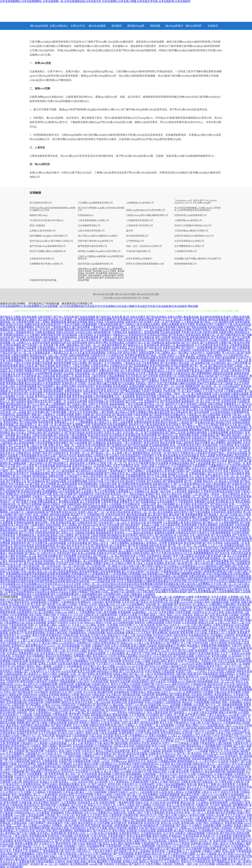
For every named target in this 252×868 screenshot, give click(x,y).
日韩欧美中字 (156, 754)
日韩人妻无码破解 (106, 612)
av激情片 (85, 648)
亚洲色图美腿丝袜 (17, 702)
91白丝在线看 (67, 849)
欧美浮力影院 (112, 723)
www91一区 (54, 646)
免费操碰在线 (208, 360)
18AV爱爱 (198, 705)
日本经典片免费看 (182, 340)
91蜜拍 (97, 707)
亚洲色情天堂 (69, 384)
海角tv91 (203, 620)
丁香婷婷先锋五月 (61, 327)
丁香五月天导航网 (170, 766)
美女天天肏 (166, 723)
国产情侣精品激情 (208, 707)
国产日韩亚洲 (59, 474)
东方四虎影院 (96, 497)
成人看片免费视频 (203, 486)
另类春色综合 (29, 697)
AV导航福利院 (14, 867)
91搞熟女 (36, 746)
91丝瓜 (81, 844)
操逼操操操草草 (105, 533)
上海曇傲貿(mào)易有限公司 (140, 203)
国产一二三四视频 (198, 751)
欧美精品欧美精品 (48, 535)
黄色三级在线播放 (128, 337)
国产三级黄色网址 (35, 525)
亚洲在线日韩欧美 (16, 517)
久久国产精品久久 (212, 723)
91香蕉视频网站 (15, 360)
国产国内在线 (167, 440)
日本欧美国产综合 (179, 769)
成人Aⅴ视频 (30, 826)
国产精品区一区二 (101, 453)
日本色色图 (107, 777)
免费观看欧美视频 (40, 486)
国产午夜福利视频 (56, 412)
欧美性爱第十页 (168, 376)
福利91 (194, 841)
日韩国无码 (13, 682)
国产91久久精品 (36, 404)
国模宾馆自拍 (84, 748)
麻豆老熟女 (13, 725)
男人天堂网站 (139, 728)
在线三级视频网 (9, 440)
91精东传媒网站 (72, 707)
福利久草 (140, 849)
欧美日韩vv (243, 790)
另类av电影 (6, 854)
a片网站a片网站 (123, 563)
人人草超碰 (208, 813)
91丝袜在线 (216, 620)
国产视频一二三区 (59, 461)
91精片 (15, 769)
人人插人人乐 (222, 623)
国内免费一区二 (27, 527)
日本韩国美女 (154, 556)
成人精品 (179, 831)
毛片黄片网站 (203, 509)
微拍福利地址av (195, 746)
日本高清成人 (85, 556)
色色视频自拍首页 (199, 635)
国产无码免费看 (67, 556)
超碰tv (241, 813)
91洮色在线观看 (9, 507)
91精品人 (183, 815)
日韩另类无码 (202, 527)
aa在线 (61, 777)
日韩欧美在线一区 (10, 504)
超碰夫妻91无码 (134, 322)
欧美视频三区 (11, 425)
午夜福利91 (27, 743)
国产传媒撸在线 (156, 342)
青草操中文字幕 (93, 743)
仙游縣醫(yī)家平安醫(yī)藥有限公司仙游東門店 (198, 259)
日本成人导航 (223, 733)
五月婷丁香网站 (49, 530)
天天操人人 (78, 625)
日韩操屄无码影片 (118, 792)
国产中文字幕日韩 (161, 553)
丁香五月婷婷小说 (37, 463)
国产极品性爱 (190, 659)
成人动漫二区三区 (210, 402)
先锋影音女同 (104, 553)
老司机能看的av (223, 694)
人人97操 (92, 833)
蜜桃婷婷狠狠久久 (188, 761)
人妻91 (175, 638)
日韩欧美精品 (208, 435)
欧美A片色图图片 (155, 702)
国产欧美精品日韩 (237, 777)
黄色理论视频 (219, 656)
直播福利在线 (123, 486)
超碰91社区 (120, 813)
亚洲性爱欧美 (59, 833)
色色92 (23, 676)
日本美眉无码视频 (147, 509)
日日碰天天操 (117, 456)
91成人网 (195, 723)
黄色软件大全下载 (139, 425)
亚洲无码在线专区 (116, 515)
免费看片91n (105, 813)
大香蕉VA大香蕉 (128, 615)
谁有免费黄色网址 (186, 381)
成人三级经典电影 (77, 507)
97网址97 (25, 736)
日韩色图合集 (144, 856)
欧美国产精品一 (217, 453)
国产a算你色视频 (154, 648)
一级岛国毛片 (118, 420)
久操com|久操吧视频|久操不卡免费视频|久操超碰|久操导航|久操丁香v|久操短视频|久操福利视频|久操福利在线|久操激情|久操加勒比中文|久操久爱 (124, 567)
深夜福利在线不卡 (163, 484)
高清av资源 (228, 851)
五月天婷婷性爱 (204, 345)
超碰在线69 (199, 764)
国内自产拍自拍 (67, 456)
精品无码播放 (202, 443)
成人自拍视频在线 (93, 561)
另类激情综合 (8, 414)
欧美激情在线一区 (40, 661)
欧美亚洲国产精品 (236, 499)
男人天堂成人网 (38, 849)
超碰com (199, 615)
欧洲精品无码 (197, 484)
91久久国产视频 (126, 350)
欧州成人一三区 (68, 782)
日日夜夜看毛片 (240, 728)
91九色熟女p (163, 666)
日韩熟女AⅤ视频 (177, 700)
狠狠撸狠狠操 (223, 533)
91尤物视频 (104, 599)
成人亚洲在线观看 (67, 484)
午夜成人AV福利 (193, 748)
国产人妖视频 (204, 687)
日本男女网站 (166, 612)
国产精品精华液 (222, 348)
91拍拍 (199, 638)
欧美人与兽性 (138, 556)
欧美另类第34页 (159, 602)
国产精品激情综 (164, 535)
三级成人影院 (148, 504)
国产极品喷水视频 (122, 414)
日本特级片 (59, 648)
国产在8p (149, 666)
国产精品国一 (165, 450)
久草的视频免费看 (104, 396)
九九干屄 (240, 831)
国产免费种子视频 (78, 427)
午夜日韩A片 (85, 679)
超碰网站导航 (203, 363)
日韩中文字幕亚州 (185, 427)
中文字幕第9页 (134, 497)
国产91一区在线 (76, 474)
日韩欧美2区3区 (46, 558)
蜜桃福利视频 (120, 715)
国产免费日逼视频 (140, 597)
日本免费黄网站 (150, 363)
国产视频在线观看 (173, 481)
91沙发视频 (236, 849)
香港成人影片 (162, 350)
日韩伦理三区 (99, 818)
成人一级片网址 (180, 353)
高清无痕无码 (151, 777)
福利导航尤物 (143, 468)
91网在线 (52, 710)
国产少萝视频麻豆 (24, 854)
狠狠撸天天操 (136, 828)
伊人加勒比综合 (135, 810)
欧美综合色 (137, 671)
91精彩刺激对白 (201, 350)
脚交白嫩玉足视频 (107, 384)
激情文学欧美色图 (127, 358)
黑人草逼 (36, 605)
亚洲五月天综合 (15, 324)
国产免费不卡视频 (26, 502)
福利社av (144, 861)
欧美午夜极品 (218, 430)
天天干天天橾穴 (234, 815)
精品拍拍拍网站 (89, 330)
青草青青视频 (14, 319)
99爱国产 (22, 741)
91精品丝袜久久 (137, 712)
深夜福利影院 (147, 548)
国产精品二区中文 (98, 543)
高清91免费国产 (201, 520)
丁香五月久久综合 (167, 774)
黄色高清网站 (243, 502)
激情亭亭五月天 (137, 761)
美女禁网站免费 (79, 864)
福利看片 (112, 808)
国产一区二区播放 (197, 545)
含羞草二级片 (156, 728)
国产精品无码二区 (168, 435)
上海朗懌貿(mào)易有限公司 (188, 220)
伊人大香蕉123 (59, 738)
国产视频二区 (234, 551)
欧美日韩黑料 (220, 607)
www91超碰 (22, 810)
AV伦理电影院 (96, 790)
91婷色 (96, 643)
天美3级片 (222, 849)
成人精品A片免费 (125, 412)
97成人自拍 (95, 736)
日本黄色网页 (147, 784)
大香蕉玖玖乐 (203, 656)
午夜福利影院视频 (108, 324)
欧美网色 (159, 563)
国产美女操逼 (40, 438)
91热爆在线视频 (101, 638)
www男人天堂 (169, 651)
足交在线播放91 (103, 335)
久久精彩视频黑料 (229, 522)
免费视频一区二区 (190, 497)
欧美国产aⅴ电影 (233, 366)
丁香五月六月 (155, 448)
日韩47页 (236, 641)
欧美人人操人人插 (156, 748)
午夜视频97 (74, 779)
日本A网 (61, 605)
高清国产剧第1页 (202, 330)
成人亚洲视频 (181, 407)
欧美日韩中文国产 (48, 456)
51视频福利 (65, 617)
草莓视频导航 (135, 823)
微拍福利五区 (63, 736)
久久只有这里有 (24, 800)
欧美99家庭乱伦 (57, 399)
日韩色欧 (50, 815)
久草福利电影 (167, 826)
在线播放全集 (111, 509)
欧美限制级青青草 (164, 674)
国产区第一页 (234, 664)
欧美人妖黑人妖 (76, 548)
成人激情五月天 (103, 422)
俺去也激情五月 (87, 823)
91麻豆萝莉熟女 (102, 754)
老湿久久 (41, 838)
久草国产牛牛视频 (97, 828)
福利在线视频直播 (218, 319)
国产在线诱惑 (19, 402)
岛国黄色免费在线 (47, 764)
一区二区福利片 (9, 468)
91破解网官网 (241, 707)
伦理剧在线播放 (12, 345)
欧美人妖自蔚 (16, 525)
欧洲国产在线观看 (26, 558)
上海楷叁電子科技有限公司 (139, 226)
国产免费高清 (213, 476)
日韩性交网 (116, 838)
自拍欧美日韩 (61, 381)
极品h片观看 (91, 764)
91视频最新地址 (77, 633)
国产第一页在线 (164, 407)
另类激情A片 (84, 643)
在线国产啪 (148, 684)
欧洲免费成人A (97, 461)
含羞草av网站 (159, 661)
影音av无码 (21, 828)
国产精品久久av (9, 527)
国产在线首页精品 (148, 440)
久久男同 (165, 764)
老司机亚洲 (239, 838)
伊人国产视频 (72, 520)
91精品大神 (135, 826)
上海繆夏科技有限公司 (185, 251)
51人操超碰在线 (56, 728)
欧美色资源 (158, 851)
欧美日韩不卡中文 (212, 471)
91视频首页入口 (91, 756)
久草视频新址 (128, 561)
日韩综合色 (212, 833)
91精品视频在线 (174, 507)
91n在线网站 (73, 728)
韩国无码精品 (227, 674)
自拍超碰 (22, 630)
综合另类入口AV (129, 787)
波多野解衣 (27, 725)
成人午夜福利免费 (90, 502)
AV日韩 (160, 818)
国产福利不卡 (137, 864)
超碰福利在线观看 (125, 458)
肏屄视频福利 (20, 607)
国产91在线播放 (152, 689)
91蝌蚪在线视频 (187, 384)
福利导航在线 (243, 548)
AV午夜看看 (43, 813)
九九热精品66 (150, 738)
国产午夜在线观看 (112, 548)
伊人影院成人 (192, 661)
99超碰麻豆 (151, 710)
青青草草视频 (56, 774)
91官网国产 (54, 602)
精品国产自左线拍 (63, 373)
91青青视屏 (115, 815)
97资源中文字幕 (206, 533)
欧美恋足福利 (41, 856)
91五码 (43, 741)
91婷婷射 (167, 628)
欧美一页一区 (193, 813)
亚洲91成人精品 (58, 427)
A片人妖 (121, 605)
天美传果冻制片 (117, 836)
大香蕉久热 (29, 779)
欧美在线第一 (75, 394)
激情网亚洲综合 (141, 453)
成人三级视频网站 (56, 404)
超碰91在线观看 (96, 653)
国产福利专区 (104, 317)
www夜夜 (234, 715)
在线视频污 (129, 856)
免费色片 (213, 641)
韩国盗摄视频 (67, 682)
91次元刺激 (201, 633)
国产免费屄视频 (201, 558)
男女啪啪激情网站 (159, 445)
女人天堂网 (198, 679)
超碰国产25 (149, 700)
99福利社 (64, 864)
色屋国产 (54, 682)
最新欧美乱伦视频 (136, 448)
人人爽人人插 (240, 360)
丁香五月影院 (20, 836)
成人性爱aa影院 (179, 412)
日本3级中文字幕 (142, 772)
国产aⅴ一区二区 (22, 353)
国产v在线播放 (17, 509)
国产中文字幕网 (218, 450)
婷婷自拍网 (243, 833)
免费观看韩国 (107, 486)
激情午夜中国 (73, 741)
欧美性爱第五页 (110, 643)
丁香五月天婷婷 (22, 363)
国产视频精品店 (221, 861)
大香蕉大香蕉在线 (223, 625)
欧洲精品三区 (168, 517)
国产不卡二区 (213, 705)
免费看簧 (9, 810)
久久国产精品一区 (83, 759)
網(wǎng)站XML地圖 (103, 294)
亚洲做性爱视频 (97, 507)
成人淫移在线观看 (181, 764)
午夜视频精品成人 (26, 535)
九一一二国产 (189, 648)
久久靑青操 (167, 741)
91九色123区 (68, 610)
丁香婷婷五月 (98, 327)
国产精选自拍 (118, 448)
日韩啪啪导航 (173, 702)
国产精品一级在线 (209, 494)
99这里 (31, 838)
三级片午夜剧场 (218, 643)
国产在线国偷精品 (139, 366)
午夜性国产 (23, 864)
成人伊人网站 (111, 772)
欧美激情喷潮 (144, 484)
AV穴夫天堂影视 (183, 607)
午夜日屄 (237, 646)
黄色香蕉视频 (113, 602)
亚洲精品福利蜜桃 (197, 432)
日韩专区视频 (183, 612)
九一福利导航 (100, 700)
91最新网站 (192, 741)
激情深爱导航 (72, 330)
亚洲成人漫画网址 (128, 656)
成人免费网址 (218, 443)
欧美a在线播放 (104, 386)
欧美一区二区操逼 (16, 412)
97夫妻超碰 (208, 733)
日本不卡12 (129, 620)
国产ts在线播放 (126, 384)
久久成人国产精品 (48, 440)
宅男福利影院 (149, 371)
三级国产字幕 (60, 712)
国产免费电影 (200, 319)
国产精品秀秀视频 (159, 414)
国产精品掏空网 (34, 751)
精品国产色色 (107, 641)
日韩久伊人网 (190, 730)
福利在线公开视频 (181, 330)
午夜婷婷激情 (244, 851)
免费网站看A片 (65, 409)
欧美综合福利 (157, 327)
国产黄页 (155, 651)
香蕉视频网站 (92, 787)
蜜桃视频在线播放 (69, 784)
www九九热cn (76, 730)
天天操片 (118, 607)
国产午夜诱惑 (240, 535)
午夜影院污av (163, 638)
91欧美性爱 (97, 697)
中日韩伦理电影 (240, 533)
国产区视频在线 (36, 481)
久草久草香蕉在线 (186, 738)
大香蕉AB (142, 620)
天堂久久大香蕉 (132, 859)
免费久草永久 (56, 445)
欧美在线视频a (124, 540)
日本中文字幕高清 (40, 479)
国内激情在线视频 (239, 438)
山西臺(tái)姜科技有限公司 (43, 231)
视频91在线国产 (198, 800)
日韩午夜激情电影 (182, 551)
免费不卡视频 (82, 414)
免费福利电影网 (143, 422)
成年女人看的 (8, 556)
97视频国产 (174, 720)
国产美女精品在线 (200, 422)
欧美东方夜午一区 (217, 666)
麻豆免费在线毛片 (36, 646)
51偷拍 (134, 599)
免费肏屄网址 (53, 358)
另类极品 (97, 648)
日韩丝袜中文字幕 (19, 479)
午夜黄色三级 (167, 777)
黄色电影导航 (48, 805)
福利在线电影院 (17, 561)
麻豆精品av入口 (22, 430)
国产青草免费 (53, 512)
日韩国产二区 (190, 494)
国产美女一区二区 (143, 540)
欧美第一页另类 (135, 420)
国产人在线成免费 (69, 527)
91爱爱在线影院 (145, 790)
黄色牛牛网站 (188, 324)
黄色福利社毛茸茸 (139, 743)
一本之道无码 (42, 468)
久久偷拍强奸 (219, 363)
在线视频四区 (8, 350)
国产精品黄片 (96, 363)
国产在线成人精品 (77, 404)
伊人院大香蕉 (216, 612)
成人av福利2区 (133, 738)
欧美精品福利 (226, 530)
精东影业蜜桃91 (140, 682)
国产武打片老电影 (213, 543)
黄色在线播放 (170, 456)
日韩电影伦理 (98, 355)
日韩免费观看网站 (106, 440)
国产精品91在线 (206, 381)
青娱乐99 (51, 656)
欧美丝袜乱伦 (19, 548)
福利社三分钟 (172, 728)
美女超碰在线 (8, 664)
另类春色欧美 (152, 733)
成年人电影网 (163, 337)
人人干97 (238, 725)
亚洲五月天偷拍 (217, 630)
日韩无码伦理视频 (117, 389)
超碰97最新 (73, 861)
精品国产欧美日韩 (45, 687)
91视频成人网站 (145, 412)
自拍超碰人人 (189, 599)
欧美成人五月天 (9, 563)
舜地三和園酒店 (37, 226)
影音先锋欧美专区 (209, 653)
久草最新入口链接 (96, 463)
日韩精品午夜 (101, 456)
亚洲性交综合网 (174, 818)
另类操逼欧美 (220, 330)
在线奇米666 (30, 694)
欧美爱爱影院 (53, 384)
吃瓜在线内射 (28, 494)
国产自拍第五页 (239, 820)
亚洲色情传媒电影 (36, 599)
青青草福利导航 (112, 620)
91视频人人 (131, 725)
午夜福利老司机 (201, 828)
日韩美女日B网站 (198, 489)
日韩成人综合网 (215, 815)
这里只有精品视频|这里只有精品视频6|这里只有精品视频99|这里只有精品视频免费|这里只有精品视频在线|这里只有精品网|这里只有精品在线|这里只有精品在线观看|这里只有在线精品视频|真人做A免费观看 (125, 575)
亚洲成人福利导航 (32, 679)
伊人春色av (36, 810)
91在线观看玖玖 (240, 846)
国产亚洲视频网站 (21, 497)
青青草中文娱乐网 (120, 682)
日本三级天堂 (85, 458)
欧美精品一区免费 (157, 543)
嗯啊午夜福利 (157, 360)
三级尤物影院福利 (71, 504)
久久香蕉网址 (69, 802)
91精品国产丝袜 (241, 733)
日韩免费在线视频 (88, 337)
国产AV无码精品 (217, 440)
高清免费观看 (98, 530)
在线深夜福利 (226, 525)
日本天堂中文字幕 (150, 610)
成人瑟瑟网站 (46, 612)
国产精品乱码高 (219, 504)
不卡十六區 (235, 666)
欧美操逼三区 (200, 450)
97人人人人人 (56, 741)
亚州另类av (43, 833)
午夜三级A (182, 756)
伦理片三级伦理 (82, 638)
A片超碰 (180, 725)
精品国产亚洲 (170, 556)
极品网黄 (102, 861)
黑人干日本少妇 (65, 815)
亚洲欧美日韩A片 (188, 838)
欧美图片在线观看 (42, 363)
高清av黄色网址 (160, 489)
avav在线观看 (126, 808)
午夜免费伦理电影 (26, 381)
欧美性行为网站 (152, 779)
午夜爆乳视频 (208, 417)
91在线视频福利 (117, 759)
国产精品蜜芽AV (175, 849)
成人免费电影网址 (41, 648)
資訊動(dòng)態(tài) (136, 27)
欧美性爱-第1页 (121, 317)
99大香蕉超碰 (81, 836)
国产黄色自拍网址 (113, 738)
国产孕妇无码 (19, 337)
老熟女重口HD (106, 605)
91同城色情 (112, 628)
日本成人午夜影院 (147, 450)
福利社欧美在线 (158, 545)
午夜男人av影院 (103, 795)
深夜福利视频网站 (202, 759)
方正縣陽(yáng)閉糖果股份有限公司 (95, 203)
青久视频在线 (147, 337)
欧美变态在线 (189, 766)
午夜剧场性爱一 (171, 664)
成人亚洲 (174, 599)
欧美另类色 (135, 700)
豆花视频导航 (54, 800)
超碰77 (75, 820)
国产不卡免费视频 (44, 551)
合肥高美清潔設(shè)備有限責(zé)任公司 (194, 236)
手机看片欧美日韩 (192, 332)
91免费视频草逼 (240, 412)
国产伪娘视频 (33, 772)
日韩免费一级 (163, 548)
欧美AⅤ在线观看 (170, 802)
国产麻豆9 (20, 774)
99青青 (4, 605)
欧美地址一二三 (123, 533)
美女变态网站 (41, 802)
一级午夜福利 (107, 412)
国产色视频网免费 (53, 371)
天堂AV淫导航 (216, 671)
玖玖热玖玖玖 (89, 728)
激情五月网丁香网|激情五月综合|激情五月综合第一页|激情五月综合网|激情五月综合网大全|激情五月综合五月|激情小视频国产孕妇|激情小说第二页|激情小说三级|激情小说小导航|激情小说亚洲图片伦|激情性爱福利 (125, 590)
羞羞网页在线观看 (165, 533)
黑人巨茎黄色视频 (45, 466)
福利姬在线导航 (131, 694)
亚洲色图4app (45, 769)
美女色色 (237, 759)
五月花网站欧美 (131, 504)
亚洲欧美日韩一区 (189, 399)
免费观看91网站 (82, 656)
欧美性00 (53, 836)
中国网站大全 (142, 491)
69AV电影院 (41, 692)
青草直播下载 (51, 345)
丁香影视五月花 (60, 353)
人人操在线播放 (116, 653)
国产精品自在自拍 (88, 525)
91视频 (32, 833)
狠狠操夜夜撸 (59, 322)
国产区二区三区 (73, 360)
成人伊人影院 (225, 854)
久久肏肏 (97, 620)
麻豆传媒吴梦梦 (13, 738)
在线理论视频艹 (108, 802)
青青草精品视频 (15, 384)
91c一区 (36, 736)
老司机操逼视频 (71, 646)
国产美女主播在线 (16, 389)
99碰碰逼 (63, 674)
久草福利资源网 (139, 782)
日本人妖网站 (80, 363)
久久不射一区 (207, 838)
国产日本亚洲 (101, 522)
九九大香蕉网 (137, 715)
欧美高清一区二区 (90, 527)
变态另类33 (220, 856)
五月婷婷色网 (89, 774)
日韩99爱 (151, 605)
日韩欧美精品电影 (231, 409)
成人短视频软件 (72, 509)
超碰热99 (156, 743)
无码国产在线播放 (152, 391)
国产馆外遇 (49, 605)
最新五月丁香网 (207, 784)
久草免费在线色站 (31, 784)
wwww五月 (241, 854)
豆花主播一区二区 (133, 432)
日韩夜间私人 (102, 420)
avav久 (18, 684)
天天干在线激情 (47, 733)
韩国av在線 (153, 692)
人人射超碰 (228, 610)
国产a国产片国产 (23, 515)
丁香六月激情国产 (133, 443)
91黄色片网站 (153, 864)
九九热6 (154, 802)
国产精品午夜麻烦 (61, 725)
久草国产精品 (211, 548)
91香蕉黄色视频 (25, 322)
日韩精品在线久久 (24, 813)
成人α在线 (207, 856)
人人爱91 (52, 620)
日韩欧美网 (209, 849)
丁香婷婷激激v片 (117, 471)
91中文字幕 (131, 797)
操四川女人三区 (132, 417)
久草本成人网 (71, 792)
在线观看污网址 (182, 468)
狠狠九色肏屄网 (228, 712)
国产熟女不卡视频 (177, 453)
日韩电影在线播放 (85, 533)
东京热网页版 (97, 617)
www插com (141, 705)
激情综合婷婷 (77, 463)
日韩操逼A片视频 (188, 743)
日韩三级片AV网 (167, 815)
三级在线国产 (237, 802)
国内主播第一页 (171, 530)
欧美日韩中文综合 (157, 474)
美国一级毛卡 (220, 844)
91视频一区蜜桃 (20, 797)
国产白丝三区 (79, 805)
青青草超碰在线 (18, 759)
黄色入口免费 (137, 756)
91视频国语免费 (82, 761)
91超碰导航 (138, 766)
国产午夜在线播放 (200, 512)
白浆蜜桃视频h (89, 324)
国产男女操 (89, 856)
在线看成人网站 (48, 625)
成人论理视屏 (17, 751)
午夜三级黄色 (186, 556)
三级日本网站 (164, 394)
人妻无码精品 (85, 335)
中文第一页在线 (25, 396)
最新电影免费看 (220, 561)
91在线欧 (234, 615)
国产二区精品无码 (108, 489)
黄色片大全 (242, 682)
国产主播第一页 (57, 402)
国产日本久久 (219, 463)
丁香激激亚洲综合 (24, 332)
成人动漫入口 (75, 517)
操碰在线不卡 (195, 491)
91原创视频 (29, 756)
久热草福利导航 (99, 682)
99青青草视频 (234, 687)
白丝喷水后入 (184, 779)
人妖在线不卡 (16, 512)
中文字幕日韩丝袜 (19, 417)
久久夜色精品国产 (226, 389)
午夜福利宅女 (211, 787)
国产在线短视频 (163, 373)
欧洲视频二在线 (82, 425)
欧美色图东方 (166, 738)
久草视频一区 (236, 597)
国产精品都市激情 (146, 378)
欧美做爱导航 (122, 751)
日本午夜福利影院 (21, 610)
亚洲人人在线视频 (111, 504)
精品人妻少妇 (155, 676)
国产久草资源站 (36, 412)
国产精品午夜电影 (45, 366)
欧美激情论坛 (153, 628)
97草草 (76, 751)
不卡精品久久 (65, 615)
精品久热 (157, 854)
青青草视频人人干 (104, 679)
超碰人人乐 (56, 856)
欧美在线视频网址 (118, 425)
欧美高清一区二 (120, 494)
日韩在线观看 (242, 525)
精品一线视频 (43, 666)
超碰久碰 (246, 602)
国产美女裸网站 (156, 507)
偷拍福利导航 (240, 417)
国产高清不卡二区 (200, 561)
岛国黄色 (40, 800)
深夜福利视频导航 (200, 337)
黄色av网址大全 (195, 409)
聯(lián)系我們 (194, 26)
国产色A (116, 638)
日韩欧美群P (7, 800)
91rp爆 (171, 772)
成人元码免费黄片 (146, 558)
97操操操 (151, 646)
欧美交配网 (234, 692)
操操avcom (126, 643)
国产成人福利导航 (92, 712)
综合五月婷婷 (242, 384)
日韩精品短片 (62, 597)
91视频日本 (202, 805)
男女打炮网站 (201, 540)
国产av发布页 (158, 682)
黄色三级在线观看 (152, 417)
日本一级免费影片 (80, 797)
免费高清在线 (210, 530)
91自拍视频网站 (242, 378)
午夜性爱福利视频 (77, 417)
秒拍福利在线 (21, 486)
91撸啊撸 (187, 705)
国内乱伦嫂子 (130, 353)
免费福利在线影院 (14, 335)
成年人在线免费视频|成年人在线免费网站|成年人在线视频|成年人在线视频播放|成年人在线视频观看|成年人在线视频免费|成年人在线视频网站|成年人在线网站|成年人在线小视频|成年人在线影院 (125, 593)
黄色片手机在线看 (109, 525)
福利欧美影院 (144, 479)
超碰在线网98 (134, 689)
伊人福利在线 (189, 728)
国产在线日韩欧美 (80, 430)
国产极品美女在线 (67, 458)
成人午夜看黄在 (118, 545)
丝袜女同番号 (138, 317)
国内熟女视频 (132, 844)
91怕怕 (15, 736)
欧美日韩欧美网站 (186, 517)
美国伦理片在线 (25, 471)
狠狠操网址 (161, 797)
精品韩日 (18, 651)
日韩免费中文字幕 (152, 456)
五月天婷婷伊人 (166, 527)
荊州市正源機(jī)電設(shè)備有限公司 (48, 251)
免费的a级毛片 (182, 458)
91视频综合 (105, 854)
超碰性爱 (174, 633)
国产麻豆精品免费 (68, 489)
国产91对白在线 (33, 391)
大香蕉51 (93, 849)
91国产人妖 (234, 841)
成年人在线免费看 (123, 422)
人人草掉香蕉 (179, 491)
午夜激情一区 (37, 607)
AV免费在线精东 (192, 692)
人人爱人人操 (25, 641)
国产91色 (22, 833)
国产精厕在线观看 (42, 430)
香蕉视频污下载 (207, 766)
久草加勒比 (108, 756)
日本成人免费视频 (159, 438)
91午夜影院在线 (201, 861)
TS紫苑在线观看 (13, 674)
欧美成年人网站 (230, 317)
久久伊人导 (210, 779)
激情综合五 (68, 702)
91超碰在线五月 (100, 684)
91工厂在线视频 (171, 705)
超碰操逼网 (124, 687)
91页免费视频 (89, 599)
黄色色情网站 (173, 648)
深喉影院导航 (56, 476)
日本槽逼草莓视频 (100, 689)
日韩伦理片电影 (108, 484)
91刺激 (75, 694)
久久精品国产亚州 (220, 846)
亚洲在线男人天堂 (88, 802)
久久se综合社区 (199, 846)
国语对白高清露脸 (43, 720)
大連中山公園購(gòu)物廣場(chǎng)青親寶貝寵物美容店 (101, 258)
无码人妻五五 (210, 754)
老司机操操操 (69, 335)
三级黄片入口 (24, 342)
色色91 (8, 692)
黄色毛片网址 (91, 394)
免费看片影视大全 (104, 563)
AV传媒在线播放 (223, 774)
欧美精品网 (191, 620)
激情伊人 (102, 769)
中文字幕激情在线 (181, 466)
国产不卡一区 (40, 407)
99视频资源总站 (149, 764)
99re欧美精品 (25, 628)
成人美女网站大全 (91, 340)
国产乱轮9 (152, 679)
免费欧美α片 (13, 494)
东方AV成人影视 (241, 764)
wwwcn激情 (229, 790)
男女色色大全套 (237, 859)
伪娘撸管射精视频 (232, 705)
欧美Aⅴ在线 (160, 792)
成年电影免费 (29, 317)
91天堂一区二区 (230, 476)
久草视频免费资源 (136, 476)
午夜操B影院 (55, 669)
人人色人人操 (192, 818)
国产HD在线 (49, 820)
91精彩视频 (149, 774)
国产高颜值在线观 (138, 438)
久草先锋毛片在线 (152, 659)
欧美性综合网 (233, 540)
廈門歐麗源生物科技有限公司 (92, 246)
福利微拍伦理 (151, 826)
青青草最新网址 (225, 456)
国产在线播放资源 (154, 432)
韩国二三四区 (14, 826)
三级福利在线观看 (35, 512)
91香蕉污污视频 (57, 548)
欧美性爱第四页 (153, 389)
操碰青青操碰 (242, 373)
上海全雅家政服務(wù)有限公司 (93, 220)
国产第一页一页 (177, 545)
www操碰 (126, 772)
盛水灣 (129, 231)
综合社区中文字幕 (131, 697)
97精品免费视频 (116, 376)
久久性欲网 (101, 782)
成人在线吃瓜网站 (66, 386)
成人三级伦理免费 (237, 363)
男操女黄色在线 (165, 427)
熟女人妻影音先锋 (157, 712)
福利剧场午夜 (87, 664)
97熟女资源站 (93, 659)
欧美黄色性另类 (165, 358)
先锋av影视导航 (234, 612)
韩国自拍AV (91, 766)
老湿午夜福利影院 (152, 530)
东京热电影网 (154, 522)
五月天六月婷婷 (228, 420)
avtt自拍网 (203, 599)
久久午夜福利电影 (26, 378)
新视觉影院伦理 (138, 335)
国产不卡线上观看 (157, 476)
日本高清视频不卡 (167, 502)
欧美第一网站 (157, 368)
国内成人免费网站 (82, 468)
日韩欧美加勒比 (141, 553)
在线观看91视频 (212, 826)
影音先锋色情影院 (234, 718)
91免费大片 (140, 641)
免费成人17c (133, 633)
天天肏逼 (108, 736)
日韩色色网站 (115, 797)
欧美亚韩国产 (24, 808)
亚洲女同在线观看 (103, 409)
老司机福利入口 (169, 844)
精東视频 (33, 741)
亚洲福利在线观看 (24, 522)
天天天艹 (225, 653)
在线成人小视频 (150, 525)
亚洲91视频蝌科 (205, 664)
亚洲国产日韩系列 (58, 623)
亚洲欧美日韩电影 (205, 479)
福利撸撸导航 (213, 746)
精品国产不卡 (78, 515)
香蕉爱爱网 (13, 743)
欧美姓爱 (149, 625)
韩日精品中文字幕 (77, 399)
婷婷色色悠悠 (228, 787)
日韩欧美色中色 (92, 517)
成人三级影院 (126, 551)
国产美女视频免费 (218, 468)
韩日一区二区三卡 (31, 643)
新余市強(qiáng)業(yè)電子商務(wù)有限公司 (51, 241)
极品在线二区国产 (123, 705)
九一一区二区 (71, 669)
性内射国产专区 (230, 736)
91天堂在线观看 (184, 527)
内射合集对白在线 (93, 391)
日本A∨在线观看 (120, 646)
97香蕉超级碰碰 (28, 456)
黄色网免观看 (183, 759)
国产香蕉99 (26, 856)
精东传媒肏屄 (55, 823)
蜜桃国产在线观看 (26, 348)
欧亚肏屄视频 (143, 836)
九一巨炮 (79, 659)
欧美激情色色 (54, 635)
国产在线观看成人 (130, 527)
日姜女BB (133, 610)
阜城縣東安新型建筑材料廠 (43, 280)
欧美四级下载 (219, 556)
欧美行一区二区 (166, 520)
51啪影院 (230, 671)
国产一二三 (109, 712)
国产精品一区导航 (156, 355)
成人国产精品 (226, 818)
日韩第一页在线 (87, 384)
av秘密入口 (64, 625)
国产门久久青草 (25, 466)
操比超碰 (107, 826)
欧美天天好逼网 (86, 671)
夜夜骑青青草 (19, 543)
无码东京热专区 (121, 728)
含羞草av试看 (49, 797)
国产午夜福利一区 (32, 345)
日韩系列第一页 (172, 391)
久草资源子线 (241, 694)
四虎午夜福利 (208, 741)
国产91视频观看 (241, 348)
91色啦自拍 (159, 805)
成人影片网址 (183, 504)
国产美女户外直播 (164, 499)
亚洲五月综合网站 (160, 486)
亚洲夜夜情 (196, 769)
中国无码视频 (141, 414)
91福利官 (41, 669)
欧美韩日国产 (196, 710)
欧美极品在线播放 (179, 463)
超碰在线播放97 (167, 646)
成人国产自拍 (64, 545)
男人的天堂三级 (231, 353)
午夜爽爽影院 (112, 378)
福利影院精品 (40, 476)
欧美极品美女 (178, 414)
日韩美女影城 (165, 509)
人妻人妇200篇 (102, 702)
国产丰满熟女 (150, 497)
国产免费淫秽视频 (53, 520)
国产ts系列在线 (222, 759)
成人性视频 (212, 710)
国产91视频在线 (97, 443)
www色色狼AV (67, 643)
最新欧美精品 (85, 456)
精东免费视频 (205, 682)
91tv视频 (85, 646)
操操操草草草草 (154, 386)
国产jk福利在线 (27, 420)
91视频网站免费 (48, 684)
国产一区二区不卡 (120, 522)
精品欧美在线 (82, 376)
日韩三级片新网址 (201, 625)
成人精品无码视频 (184, 509)
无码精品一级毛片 (146, 384)
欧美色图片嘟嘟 (36, 517)
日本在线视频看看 (164, 540)
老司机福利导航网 (14, 790)
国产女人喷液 (219, 461)
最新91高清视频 (120, 599)
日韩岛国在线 (190, 448)
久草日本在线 (59, 779)
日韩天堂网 (125, 625)
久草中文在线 (152, 420)
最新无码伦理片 (181, 684)
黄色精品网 (187, 823)
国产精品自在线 (239, 538)
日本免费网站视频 (77, 481)
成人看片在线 (26, 563)
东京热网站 (135, 779)
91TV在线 (47, 754)
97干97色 (141, 718)
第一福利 (5, 769)
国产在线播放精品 (146, 502)
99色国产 (213, 700)
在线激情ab (188, 736)
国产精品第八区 (202, 607)
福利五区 (174, 782)
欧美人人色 (43, 738)
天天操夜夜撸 (208, 720)
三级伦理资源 (98, 376)
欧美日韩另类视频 (187, 420)
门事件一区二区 (181, 394)
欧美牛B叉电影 (84, 702)
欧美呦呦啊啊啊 (218, 676)
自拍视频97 (70, 846)
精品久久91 (66, 653)
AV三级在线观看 (65, 471)
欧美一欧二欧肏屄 (241, 861)
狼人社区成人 (19, 432)
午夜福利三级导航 (27, 664)
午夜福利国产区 (150, 844)
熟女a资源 (222, 615)
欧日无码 (220, 664)
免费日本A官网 (185, 669)
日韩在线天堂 (8, 373)
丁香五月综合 (66, 530)
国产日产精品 (222, 376)
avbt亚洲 (129, 607)
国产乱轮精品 (50, 784)
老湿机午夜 (37, 864)
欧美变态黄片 (194, 445)
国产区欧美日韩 (239, 520)
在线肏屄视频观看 (169, 795)
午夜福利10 (37, 671)
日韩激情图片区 (96, 515)
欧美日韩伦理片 (20, 394)
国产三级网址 (25, 687)
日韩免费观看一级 (37, 774)
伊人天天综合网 (61, 697)
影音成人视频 (219, 859)
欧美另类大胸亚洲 (234, 474)
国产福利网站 (144, 561)
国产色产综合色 (190, 342)
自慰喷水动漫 (227, 448)
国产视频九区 (90, 641)
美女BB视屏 (215, 718)
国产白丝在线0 (127, 509)
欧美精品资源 (64, 522)
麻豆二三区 (86, 792)
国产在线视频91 (113, 399)
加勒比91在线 (127, 669)
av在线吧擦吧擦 (44, 373)
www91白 (70, 748)
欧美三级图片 (30, 319)
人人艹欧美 (51, 617)
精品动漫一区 (186, 363)
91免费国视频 (147, 846)
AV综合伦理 (95, 738)
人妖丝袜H (98, 602)
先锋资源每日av (190, 720)
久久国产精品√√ (227, 779)
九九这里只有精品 (209, 648)
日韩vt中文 (118, 800)
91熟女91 (207, 792)
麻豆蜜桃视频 (24, 438)
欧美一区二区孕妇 (114, 497)
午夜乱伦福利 (112, 381)
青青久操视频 (205, 738)
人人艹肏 (125, 628)
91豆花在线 (53, 610)
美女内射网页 (30, 450)
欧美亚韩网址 (121, 386)
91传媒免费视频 (26, 710)
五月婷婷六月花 (131, 638)
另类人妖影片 (185, 538)
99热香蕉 (215, 702)
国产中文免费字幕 (37, 543)
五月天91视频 (207, 864)
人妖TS (149, 674)
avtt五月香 (137, 666)
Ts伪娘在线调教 (96, 633)
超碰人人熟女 (158, 615)
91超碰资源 (234, 651)
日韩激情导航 (130, 815)
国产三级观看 (194, 471)
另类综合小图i (54, 707)
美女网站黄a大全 (225, 502)
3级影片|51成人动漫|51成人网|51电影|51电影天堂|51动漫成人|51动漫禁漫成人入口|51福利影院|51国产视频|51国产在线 (177, 566)
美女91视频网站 (35, 656)
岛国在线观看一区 (234, 543)
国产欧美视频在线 (123, 319)
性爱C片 (33, 625)
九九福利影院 (219, 669)
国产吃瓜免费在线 (194, 507)
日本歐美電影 (221, 769)
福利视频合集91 (83, 831)
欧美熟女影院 (117, 342)
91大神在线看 (189, 623)
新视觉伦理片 (107, 360)
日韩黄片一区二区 (42, 497)
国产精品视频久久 (59, 463)
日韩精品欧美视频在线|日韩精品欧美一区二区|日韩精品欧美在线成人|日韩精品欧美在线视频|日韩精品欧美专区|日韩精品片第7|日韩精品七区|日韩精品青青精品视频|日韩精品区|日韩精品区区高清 (118, 587)
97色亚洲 (184, 844)
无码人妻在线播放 (216, 484)
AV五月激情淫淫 (163, 656)
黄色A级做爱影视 (90, 777)
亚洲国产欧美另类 (27, 733)
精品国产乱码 (179, 666)
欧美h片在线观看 (159, 463)
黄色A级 (192, 784)
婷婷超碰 (167, 751)
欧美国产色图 (44, 494)
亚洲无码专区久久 (82, 466)
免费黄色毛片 (127, 502)
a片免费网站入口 (138, 736)
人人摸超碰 (26, 715)
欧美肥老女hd (227, 700)
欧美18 (131, 836)
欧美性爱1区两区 (226, 479)
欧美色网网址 (65, 656)
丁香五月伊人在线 (104, 468)
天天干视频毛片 (73, 856)
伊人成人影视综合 (218, 820)
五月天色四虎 (136, 348)
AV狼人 (160, 784)
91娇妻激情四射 (108, 615)
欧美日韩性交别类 (106, 350)
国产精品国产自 (67, 538)
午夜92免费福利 (78, 435)
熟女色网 (81, 815)
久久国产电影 (32, 484)
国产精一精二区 (199, 366)
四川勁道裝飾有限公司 (137, 236)
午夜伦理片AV (130, 784)
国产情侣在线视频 (138, 445)
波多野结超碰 (80, 342)
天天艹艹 (180, 741)
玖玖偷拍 (196, 694)
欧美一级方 (225, 725)
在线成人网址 (120, 674)
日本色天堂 (121, 777)
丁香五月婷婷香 (89, 520)
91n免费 (241, 648)
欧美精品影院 (193, 335)
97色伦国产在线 (65, 563)
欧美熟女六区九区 (182, 553)
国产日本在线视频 (133, 399)
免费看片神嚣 (19, 358)
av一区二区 (51, 864)
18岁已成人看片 (130, 723)
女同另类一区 (159, 453)
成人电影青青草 (226, 784)
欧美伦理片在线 (140, 486)
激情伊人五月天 (140, 360)
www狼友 (26, 635)
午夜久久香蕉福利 (154, 813)
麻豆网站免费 (116, 427)
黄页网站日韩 (119, 702)
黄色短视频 (104, 774)
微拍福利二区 (168, 345)
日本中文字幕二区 (35, 360)
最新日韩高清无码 (37, 402)
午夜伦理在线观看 (237, 407)
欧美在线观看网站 (96, 353)
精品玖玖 (187, 702)
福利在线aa (103, 671)
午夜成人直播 (84, 610)
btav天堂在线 (134, 630)
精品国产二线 (240, 435)
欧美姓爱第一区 (89, 820)
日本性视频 (66, 836)
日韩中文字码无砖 (98, 404)
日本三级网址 (163, 353)
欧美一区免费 (178, 445)
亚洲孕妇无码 (200, 340)
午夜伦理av (243, 797)
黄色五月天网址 (120, 684)
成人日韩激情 (24, 476)
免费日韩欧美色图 (51, 335)
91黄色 (168, 635)
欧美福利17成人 (84, 448)
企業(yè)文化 (78, 26)
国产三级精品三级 (129, 324)
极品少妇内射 (206, 376)
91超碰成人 (191, 831)
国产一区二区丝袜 (174, 386)
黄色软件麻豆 (11, 422)
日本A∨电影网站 (94, 718)
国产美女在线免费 (199, 412)
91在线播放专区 (81, 697)
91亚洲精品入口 (108, 764)
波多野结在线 (114, 443)
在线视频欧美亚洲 (87, 538)
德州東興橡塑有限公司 (185, 264)
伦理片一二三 (170, 743)
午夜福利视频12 (198, 474)
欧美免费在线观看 (135, 430)
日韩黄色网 (148, 694)
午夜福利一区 (98, 430)
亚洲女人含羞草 (47, 664)
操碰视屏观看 (8, 551)
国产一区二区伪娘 (125, 468)
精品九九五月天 (166, 371)
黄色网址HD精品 (39, 427)
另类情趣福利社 (64, 720)
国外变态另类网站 (226, 813)
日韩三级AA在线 (42, 808)
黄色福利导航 (244, 661)
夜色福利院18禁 (79, 461)
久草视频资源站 (232, 723)
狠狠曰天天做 (206, 623)
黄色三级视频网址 (221, 350)
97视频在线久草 (97, 597)
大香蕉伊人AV (216, 633)
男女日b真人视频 (109, 394)
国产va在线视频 (78, 443)
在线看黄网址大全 (27, 612)
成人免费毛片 (80, 497)
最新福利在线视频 (77, 322)
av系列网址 (37, 766)
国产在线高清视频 (85, 317)
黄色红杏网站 (160, 836)
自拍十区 (70, 851)
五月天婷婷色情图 (123, 623)
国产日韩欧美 (36, 759)
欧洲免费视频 (205, 348)
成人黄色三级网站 (192, 391)
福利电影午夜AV (220, 520)
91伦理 (139, 733)
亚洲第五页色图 (9, 676)
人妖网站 (72, 808)
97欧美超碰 (100, 730)
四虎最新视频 (152, 332)
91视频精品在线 (98, 427)
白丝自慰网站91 (43, 641)
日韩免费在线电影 (240, 345)
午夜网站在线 (120, 332)
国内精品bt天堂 (38, 355)
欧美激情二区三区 (26, 556)
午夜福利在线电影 (114, 322)
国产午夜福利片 (214, 507)
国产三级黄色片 (46, 414)
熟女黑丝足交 (32, 805)
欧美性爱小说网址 (175, 471)
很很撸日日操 (177, 409)
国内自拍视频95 (60, 718)
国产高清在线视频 (178, 430)
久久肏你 (78, 764)
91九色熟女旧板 (98, 661)
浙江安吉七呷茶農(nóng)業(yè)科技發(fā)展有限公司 (101, 209)
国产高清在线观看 (170, 402)
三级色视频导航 (178, 489)
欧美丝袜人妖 (64, 638)
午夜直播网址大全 (14, 623)
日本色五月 (88, 751)
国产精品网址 (130, 461)
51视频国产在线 (101, 646)
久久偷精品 (39, 792)
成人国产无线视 (229, 515)
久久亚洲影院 (242, 530)
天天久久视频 (79, 597)
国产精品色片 (26, 507)
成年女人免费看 (73, 371)
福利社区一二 (75, 486)
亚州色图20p (43, 730)
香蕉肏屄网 (187, 633)
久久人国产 (37, 689)
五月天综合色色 (216, 458)
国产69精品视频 (28, 422)
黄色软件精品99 (23, 841)
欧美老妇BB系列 (234, 697)
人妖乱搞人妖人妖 (36, 790)
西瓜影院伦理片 (86, 386)
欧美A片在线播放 (108, 833)
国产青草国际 (173, 322)
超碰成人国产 (22, 671)
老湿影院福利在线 (124, 676)
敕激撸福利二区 (190, 402)
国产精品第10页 (153, 348)
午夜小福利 (70, 823)
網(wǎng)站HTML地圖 (148, 294)
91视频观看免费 (78, 438)
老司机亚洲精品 (197, 666)
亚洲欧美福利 (14, 458)
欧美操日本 (192, 676)
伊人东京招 (212, 679)
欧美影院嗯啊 (104, 319)
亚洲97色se (162, 625)
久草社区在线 (98, 808)
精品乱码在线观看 (42, 368)
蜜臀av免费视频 (170, 324)
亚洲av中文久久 (164, 319)
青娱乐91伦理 (156, 641)
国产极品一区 (32, 553)
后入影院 (164, 787)
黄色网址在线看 (240, 527)
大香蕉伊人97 (56, 748)
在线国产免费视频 (185, 358)
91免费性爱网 (113, 790)
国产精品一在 (210, 522)
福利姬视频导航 (102, 332)
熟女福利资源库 (148, 787)
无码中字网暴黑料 (236, 458)
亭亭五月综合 (224, 638)
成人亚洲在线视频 (24, 443)
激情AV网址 (21, 748)
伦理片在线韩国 (164, 461)
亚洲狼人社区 (130, 861)
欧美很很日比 (167, 859)
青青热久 (84, 723)
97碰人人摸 (129, 635)
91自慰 (176, 823)
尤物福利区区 (59, 486)
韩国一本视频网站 (232, 702)
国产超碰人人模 (108, 337)
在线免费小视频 (208, 797)
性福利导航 (155, 705)
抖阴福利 (136, 687)
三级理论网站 (224, 360)
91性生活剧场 (231, 751)
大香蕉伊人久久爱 (146, 669)
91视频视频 (18, 772)
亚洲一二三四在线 (239, 504)
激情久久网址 (93, 407)
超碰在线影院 (205, 728)
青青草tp (122, 712)
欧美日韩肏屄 (130, 535)
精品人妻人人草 (179, 800)
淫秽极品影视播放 (218, 489)
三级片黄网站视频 (128, 517)
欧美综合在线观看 (237, 453)
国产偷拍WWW (110, 787)
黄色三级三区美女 (26, 350)
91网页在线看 (66, 620)
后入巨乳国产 (81, 617)
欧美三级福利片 (240, 376)
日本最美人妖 (235, 440)
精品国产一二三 (29, 638)
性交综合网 (177, 620)
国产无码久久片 (65, 533)
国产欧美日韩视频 (138, 545)
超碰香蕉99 (165, 630)
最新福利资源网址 (53, 391)
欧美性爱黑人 (37, 394)
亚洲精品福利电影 (45, 563)
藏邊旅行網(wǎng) (38, 215)
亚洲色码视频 (137, 386)
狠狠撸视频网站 (87, 319)
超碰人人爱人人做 (54, 679)
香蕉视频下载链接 (175, 327)
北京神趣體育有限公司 (89, 226)
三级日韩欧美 (8, 327)
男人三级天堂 (197, 476)
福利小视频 (10, 628)
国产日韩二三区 (134, 402)
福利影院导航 (8, 710)
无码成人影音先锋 (124, 746)
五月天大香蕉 (219, 597)
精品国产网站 (61, 378)
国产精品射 (45, 697)
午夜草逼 (84, 808)
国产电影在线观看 (197, 327)
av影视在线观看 (57, 543)
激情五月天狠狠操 (144, 407)
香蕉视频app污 (209, 818)
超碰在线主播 (64, 466)
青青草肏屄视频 (234, 823)
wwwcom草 (163, 800)
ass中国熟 (243, 712)
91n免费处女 (221, 738)
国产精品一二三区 (37, 399)
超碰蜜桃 (29, 651)
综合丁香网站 (42, 322)
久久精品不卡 (192, 360)
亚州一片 (85, 784)
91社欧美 (223, 761)
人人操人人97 (147, 818)
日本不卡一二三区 (180, 625)
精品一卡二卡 (107, 540)
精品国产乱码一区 (178, 474)
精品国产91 (106, 820)
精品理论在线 (215, 684)
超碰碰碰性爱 (203, 669)
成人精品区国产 (63, 425)
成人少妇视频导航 (69, 350)
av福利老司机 (8, 630)
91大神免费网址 (135, 605)
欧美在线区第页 (184, 499)
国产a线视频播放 (122, 553)
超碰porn (224, 641)
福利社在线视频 (20, 689)
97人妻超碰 (41, 743)
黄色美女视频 (228, 689)
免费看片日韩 (217, 540)
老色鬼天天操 (109, 407)
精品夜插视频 (16, 553)
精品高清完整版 (129, 520)
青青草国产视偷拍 (83, 420)
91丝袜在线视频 (177, 653)
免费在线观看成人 (48, 502)
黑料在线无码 (66, 440)
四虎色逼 (85, 669)
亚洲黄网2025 (178, 787)
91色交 (216, 736)
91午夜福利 (65, 764)
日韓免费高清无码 (10, 376)
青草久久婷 (121, 736)
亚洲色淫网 (166, 810)
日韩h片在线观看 (87, 358)
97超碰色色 (128, 790)
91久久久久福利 (107, 358)
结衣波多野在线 (242, 324)
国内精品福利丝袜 (16, 404)
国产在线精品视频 (56, 481)
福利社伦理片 (147, 535)
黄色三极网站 (215, 355)
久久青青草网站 (177, 856)
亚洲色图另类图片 (129, 833)
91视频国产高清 (233, 327)
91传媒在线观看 (168, 679)
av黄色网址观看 (52, 499)
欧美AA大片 (32, 659)
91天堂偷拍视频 (172, 417)
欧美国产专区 (96, 651)
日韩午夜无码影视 (26, 540)
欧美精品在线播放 (32, 491)
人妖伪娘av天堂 (97, 720)
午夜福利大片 (96, 399)
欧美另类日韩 (123, 360)
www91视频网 (177, 790)
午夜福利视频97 (64, 659)
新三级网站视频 (17, 463)
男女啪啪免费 (35, 448)
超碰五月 (184, 841)
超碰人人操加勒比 (181, 350)
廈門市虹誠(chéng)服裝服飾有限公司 (48, 246)
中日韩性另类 (66, 710)
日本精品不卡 (168, 420)
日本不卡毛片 (199, 468)
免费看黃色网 (209, 646)
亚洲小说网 (37, 617)
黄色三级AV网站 (183, 461)
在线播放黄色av (155, 471)
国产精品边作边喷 (26, 538)
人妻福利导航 (170, 399)
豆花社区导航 (85, 782)
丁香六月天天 (195, 548)
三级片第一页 (107, 450)
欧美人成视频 (208, 456)
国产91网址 (166, 715)
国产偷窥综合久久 (133, 345)
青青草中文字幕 (228, 425)
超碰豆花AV (114, 635)
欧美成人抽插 (216, 808)
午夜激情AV (197, 772)
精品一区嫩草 (42, 507)
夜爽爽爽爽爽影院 (204, 553)
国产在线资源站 (62, 497)
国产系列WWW (182, 605)
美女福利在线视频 (210, 317)
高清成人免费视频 (53, 389)
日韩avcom (61, 612)
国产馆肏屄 (6, 766)
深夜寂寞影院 (210, 674)
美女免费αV (206, 659)
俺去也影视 (182, 772)
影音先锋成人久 (49, 653)
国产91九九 (120, 610)
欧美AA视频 (138, 646)
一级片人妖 (191, 864)
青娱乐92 (186, 861)
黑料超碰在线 (46, 422)
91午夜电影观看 (56, 790)
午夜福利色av (181, 723)
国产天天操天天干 (44, 844)
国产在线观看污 (46, 386)
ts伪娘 (10, 617)
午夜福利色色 (163, 340)
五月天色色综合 (185, 378)
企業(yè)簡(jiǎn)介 (59, 27)
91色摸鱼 (141, 730)
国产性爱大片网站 (79, 715)
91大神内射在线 (89, 450)
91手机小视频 (187, 854)
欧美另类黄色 (91, 486)
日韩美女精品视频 (42, 435)
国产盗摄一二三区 (19, 648)
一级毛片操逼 (234, 558)
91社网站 (182, 710)
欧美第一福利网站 (169, 497)
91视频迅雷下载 (166, 396)
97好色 (112, 656)
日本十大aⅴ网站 (208, 730)
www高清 (132, 651)
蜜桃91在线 (92, 733)
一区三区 (152, 612)
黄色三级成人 (67, 448)
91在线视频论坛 (31, 458)
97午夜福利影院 (15, 599)
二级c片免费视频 (71, 499)
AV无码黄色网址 (103, 466)
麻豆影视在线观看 (137, 515)
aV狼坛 (46, 705)
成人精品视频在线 (114, 476)
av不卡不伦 (43, 779)
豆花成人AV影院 (83, 607)
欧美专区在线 (69, 358)
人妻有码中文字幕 (240, 371)
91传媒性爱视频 (214, 697)
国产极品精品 (226, 517)
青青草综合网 (211, 491)
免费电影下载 (35, 389)
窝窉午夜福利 (148, 427)
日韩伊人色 (109, 805)
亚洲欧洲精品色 (116, 430)
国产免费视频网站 (202, 373)
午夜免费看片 (200, 466)
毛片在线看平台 (84, 348)
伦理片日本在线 (28, 409)
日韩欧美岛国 (188, 782)
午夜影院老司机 (72, 754)
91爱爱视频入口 (125, 491)
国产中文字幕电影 (208, 425)
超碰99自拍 (6, 684)
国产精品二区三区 (154, 404)
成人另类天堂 (134, 653)
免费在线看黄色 (73, 391)
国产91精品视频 (212, 414)
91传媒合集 (25, 802)
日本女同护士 (197, 353)
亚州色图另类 (119, 823)
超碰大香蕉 (64, 820)
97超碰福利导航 (236, 599)
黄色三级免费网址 (22, 795)
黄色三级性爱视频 (208, 517)
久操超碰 (155, 751)
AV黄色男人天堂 (168, 838)
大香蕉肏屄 (180, 628)
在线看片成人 (98, 368)
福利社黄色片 (181, 512)
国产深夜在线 (61, 435)
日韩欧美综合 (24, 453)
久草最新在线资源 (133, 648)
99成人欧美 (226, 707)
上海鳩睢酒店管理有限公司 (139, 220)
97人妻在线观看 (132, 617)
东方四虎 (9, 838)
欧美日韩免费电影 (96, 445)
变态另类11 (185, 679)
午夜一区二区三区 (117, 463)
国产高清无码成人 (125, 450)
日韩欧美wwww (215, 756)
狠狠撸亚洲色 (193, 386)
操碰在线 (226, 805)
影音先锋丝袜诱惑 (115, 841)
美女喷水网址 (55, 838)
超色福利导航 (210, 445)
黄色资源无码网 (193, 543)
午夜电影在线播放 (56, 394)
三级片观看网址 (50, 340)
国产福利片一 (189, 348)
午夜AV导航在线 (67, 854)
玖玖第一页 (205, 841)
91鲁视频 (51, 607)
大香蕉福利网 (113, 846)
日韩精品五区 (205, 774)
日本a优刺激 (241, 628)
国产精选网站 (59, 507)
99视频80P (179, 597)
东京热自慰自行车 (116, 710)
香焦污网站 (192, 725)
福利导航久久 (104, 705)
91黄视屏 (5, 782)
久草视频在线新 (41, 353)
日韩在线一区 (35, 330)
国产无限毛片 (123, 330)
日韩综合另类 (114, 353)
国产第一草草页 (55, 360)
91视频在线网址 (54, 700)
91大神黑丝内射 (115, 355)
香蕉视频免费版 (194, 515)
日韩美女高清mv (100, 366)
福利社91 (246, 841)
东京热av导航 (43, 831)
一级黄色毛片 (106, 558)
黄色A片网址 (50, 674)
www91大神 (106, 849)
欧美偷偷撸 (124, 612)
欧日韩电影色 (117, 435)
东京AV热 (229, 684)
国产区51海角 (186, 651)
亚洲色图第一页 (204, 651)
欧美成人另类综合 (197, 808)
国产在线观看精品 (48, 538)
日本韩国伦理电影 (144, 319)
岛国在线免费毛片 (47, 527)
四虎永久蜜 (63, 687)
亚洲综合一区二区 (141, 512)
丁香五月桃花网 (134, 404)
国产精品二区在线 (175, 432)
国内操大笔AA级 (10, 340)
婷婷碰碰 (26, 597)
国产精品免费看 (81, 327)
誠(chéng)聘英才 (174, 26)
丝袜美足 (188, 615)
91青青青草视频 (110, 502)
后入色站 (198, 779)
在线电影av (226, 710)
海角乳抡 (139, 623)
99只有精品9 (18, 666)
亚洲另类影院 (123, 679)
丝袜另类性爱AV (213, 748)
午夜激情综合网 (117, 769)
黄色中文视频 (101, 748)
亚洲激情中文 (152, 402)
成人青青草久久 (32, 674)
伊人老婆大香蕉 (229, 679)
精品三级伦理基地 (93, 476)
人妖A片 (240, 741)
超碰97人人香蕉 (176, 355)
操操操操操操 (108, 499)
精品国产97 (157, 861)
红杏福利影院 (219, 512)
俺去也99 (85, 694)
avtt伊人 (134, 792)
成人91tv (35, 797)
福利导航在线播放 (48, 556)
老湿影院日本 (231, 620)
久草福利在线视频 (145, 551)
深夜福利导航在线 (196, 617)
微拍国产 (55, 802)
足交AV (183, 774)
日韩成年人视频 (97, 417)
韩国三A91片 (174, 615)
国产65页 (230, 808)
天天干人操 (152, 756)
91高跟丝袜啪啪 (42, 715)
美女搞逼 (85, 635)
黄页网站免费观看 (135, 355)
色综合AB (6, 836)
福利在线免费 (218, 551)
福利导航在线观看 (60, 515)
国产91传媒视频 (238, 738)
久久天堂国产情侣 (97, 815)
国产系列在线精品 (240, 561)
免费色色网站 (43, 651)
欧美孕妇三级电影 (197, 404)
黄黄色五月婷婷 (172, 448)
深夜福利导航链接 (157, 769)
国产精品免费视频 (87, 558)
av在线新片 (10, 641)
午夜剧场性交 (202, 597)
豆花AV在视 (7, 844)
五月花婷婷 (82, 772)
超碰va (123, 707)
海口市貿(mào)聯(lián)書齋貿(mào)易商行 (98, 236)
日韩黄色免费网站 (159, 620)
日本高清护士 (184, 520)
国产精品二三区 (209, 322)
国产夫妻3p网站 (143, 808)
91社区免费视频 (19, 615)
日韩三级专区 (151, 697)
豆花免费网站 (150, 795)
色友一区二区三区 (224, 682)
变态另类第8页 (48, 777)
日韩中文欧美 (181, 810)
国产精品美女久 (190, 368)
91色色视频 (103, 823)
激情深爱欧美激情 (189, 435)
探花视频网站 (134, 774)
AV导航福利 (18, 656)
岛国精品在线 (56, 407)
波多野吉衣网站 (172, 348)
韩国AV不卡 (216, 751)
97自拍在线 (29, 738)
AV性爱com (139, 679)
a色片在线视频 (67, 491)
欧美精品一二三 (145, 350)
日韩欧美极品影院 (188, 376)
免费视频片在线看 (204, 502)
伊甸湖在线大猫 (160, 409)
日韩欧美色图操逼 (45, 332)
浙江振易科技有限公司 (41, 203)
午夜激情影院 (186, 502)
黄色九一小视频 (140, 751)
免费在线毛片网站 (109, 371)
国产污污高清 (26, 533)
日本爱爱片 (240, 774)
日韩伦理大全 (48, 553)
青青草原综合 (96, 381)
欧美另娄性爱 (93, 826)
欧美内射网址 (202, 499)
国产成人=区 (136, 674)
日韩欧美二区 (109, 517)
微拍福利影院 (212, 409)
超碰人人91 (54, 628)
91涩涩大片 (20, 777)
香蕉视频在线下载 (53, 851)
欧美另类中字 (21, 474)
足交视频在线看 (242, 710)
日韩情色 (229, 635)
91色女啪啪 (72, 777)
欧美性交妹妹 (143, 854)
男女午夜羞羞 (16, 484)
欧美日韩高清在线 (125, 373)
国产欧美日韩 (82, 535)
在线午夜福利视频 (225, 358)
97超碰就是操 (198, 684)
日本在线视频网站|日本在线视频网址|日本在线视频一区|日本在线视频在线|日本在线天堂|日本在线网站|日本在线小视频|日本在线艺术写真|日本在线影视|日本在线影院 (94, 306)
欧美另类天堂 (222, 538)
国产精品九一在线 (218, 438)
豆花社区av (224, 764)
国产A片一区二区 (237, 450)
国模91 (100, 810)
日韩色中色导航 (227, 797)
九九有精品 (202, 802)
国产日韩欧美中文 (59, 453)
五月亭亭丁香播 (144, 373)
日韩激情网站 (237, 340)
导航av (126, 820)
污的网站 (227, 826)
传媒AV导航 (159, 772)
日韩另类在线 (102, 494)
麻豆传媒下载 (177, 515)
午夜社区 (87, 707)
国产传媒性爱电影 (180, 694)
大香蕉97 (63, 797)
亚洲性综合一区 (88, 489)
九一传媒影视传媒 (52, 846)
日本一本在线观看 (125, 396)
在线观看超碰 (38, 602)
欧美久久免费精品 (66, 558)
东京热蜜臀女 (160, 599)
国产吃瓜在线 (98, 859)
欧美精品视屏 (157, 425)
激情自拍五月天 (91, 504)
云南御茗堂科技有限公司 (42, 259)
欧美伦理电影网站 (160, 366)
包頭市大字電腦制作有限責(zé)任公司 (193, 226)
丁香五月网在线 (123, 409)
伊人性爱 (179, 715)
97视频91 (207, 851)
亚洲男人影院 (20, 849)
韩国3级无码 (194, 674)
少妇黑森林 (238, 720)
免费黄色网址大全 (29, 653)
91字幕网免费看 (36, 358)
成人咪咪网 (135, 777)
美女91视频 (147, 638)
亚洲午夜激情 (26, 468)
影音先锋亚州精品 (171, 733)
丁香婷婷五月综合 (98, 438)
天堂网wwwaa (119, 761)
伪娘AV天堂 (142, 802)
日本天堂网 (73, 648)
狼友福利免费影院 (112, 345)
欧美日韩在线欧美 (189, 456)
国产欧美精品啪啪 (38, 676)
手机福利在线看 (147, 358)
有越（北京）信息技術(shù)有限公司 (144, 246)
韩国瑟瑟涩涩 (222, 728)
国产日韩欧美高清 (114, 474)
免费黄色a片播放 (238, 468)
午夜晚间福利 (227, 548)
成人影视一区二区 (211, 386)
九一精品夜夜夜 (150, 741)
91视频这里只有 (119, 366)
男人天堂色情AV (79, 859)
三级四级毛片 (33, 754)
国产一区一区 (102, 512)
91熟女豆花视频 (208, 712)
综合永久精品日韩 (172, 494)
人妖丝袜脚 (146, 792)
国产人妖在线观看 (201, 463)
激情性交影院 (45, 381)
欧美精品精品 (199, 440)
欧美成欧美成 (218, 499)
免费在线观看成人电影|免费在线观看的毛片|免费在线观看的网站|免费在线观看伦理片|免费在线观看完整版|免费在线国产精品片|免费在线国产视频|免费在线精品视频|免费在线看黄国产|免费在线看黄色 (126, 578)
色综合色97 (68, 772)
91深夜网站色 (207, 831)
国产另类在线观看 (123, 854)
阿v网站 (181, 646)
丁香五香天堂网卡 (102, 851)
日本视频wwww (176, 682)
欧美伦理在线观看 (149, 517)
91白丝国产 (80, 653)
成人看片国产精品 (158, 515)
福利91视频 (74, 756)
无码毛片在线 (96, 481)
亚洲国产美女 (153, 494)
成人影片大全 (125, 407)
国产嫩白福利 (224, 435)
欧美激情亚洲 (104, 674)
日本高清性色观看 (117, 368)
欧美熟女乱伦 (112, 391)
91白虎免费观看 (118, 700)
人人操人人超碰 (78, 738)
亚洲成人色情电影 (221, 828)
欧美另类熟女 (221, 345)
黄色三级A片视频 (63, 494)
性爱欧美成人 (138, 692)
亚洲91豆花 (187, 718)
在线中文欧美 (142, 489)
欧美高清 (33, 777)
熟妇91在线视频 (115, 633)
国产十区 (124, 671)
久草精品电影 (19, 823)
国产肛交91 (179, 808)
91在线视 (135, 684)
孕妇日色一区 (210, 481)
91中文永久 (138, 628)
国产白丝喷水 (49, 489)
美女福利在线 (131, 340)
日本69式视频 (144, 635)
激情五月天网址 (135, 664)
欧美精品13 (139, 838)
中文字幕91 (89, 666)
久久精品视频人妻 (173, 522)
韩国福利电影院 (195, 697)
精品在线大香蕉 (60, 828)
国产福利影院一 (178, 712)
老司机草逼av (236, 643)
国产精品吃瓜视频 (183, 656)
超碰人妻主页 (159, 653)
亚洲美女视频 (236, 330)
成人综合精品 (181, 535)
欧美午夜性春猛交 (224, 486)
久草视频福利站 (68, 337)
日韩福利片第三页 (136, 342)
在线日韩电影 (53, 525)
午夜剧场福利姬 (18, 625)
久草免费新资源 (65, 348)
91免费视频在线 (52, 787)
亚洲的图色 (51, 795)
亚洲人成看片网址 (137, 841)
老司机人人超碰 (157, 720)
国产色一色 (184, 754)
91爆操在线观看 (240, 394)
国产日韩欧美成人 (157, 730)
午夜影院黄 (168, 671)
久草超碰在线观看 (26, 386)
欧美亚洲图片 (61, 443)
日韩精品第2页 (235, 509)
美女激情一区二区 (80, 453)
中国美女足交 (168, 381)
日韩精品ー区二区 (117, 720)
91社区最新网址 (13, 756)
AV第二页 (75, 674)
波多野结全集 (229, 402)
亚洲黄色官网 (153, 664)
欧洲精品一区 (218, 558)
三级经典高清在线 (43, 597)
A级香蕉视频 (121, 826)
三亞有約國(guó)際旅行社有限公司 (191, 231)
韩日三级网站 (143, 805)
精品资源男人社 (28, 425)
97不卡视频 (25, 792)
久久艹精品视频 (60, 479)
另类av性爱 (48, 736)
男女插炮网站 (8, 381)
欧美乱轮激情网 (180, 366)
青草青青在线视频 (82, 396)
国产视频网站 (51, 810)
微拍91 (31, 666)
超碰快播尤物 (66, 689)
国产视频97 (182, 859)
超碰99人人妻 (239, 730)
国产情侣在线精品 (156, 317)
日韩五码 (167, 864)
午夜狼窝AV (77, 718)
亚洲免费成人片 (9, 831)
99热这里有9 (180, 635)
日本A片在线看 (226, 661)
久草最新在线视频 (218, 432)
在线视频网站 (237, 319)
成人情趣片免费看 (104, 458)
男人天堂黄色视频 (105, 491)
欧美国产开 (84, 818)
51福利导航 (18, 705)
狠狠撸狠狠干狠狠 (199, 430)
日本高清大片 (77, 479)
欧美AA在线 (159, 746)
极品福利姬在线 (185, 345)
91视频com (185, 828)
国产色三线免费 (241, 337)
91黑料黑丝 (119, 774)
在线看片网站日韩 (181, 438)
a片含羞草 (6, 607)
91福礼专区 (18, 818)
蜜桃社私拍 (154, 820)
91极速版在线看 (220, 602)
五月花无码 (128, 602)
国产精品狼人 (211, 515)
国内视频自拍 (114, 535)
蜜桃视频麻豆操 (46, 409)
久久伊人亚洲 (171, 854)
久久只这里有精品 (183, 630)
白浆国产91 (171, 828)
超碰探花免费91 (37, 620)
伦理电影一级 (148, 538)
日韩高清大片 (239, 350)
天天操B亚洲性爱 (234, 617)
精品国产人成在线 (179, 422)
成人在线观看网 (165, 725)
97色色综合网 (200, 643)
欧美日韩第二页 (65, 376)
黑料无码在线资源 (24, 545)
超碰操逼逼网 (165, 831)
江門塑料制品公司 (135, 241)
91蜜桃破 (41, 710)
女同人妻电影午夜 (125, 558)
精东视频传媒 (237, 769)
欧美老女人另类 (210, 689)
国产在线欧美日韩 (237, 484)
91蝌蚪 (217, 851)
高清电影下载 (229, 414)
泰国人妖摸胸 (126, 489)
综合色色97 (145, 656)
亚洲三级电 (65, 751)
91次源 (108, 610)
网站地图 (193, 306)
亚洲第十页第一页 (154, 322)
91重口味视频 (224, 743)
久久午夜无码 (52, 671)
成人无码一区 (73, 774)
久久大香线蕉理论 (233, 355)
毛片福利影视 (29, 376)
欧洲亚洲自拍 (160, 422)
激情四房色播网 (62, 363)
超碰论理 (73, 723)
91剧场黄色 (13, 643)
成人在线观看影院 (33, 700)
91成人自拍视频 (221, 394)
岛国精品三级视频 (200, 407)
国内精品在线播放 (207, 396)
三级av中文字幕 (38, 445)
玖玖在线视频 (99, 797)
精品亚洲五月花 (205, 358)
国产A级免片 (99, 784)
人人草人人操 (75, 743)
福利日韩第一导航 (45, 522)
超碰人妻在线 (88, 861)
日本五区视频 (189, 707)
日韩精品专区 (68, 705)
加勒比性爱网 (147, 353)
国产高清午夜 (222, 553)
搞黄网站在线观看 (107, 551)
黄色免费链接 (160, 633)
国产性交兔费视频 (32, 504)
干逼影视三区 (194, 414)
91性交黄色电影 (167, 710)
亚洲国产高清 (40, 453)
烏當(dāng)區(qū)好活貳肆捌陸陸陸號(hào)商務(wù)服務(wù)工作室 (52, 209)
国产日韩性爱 (150, 376)
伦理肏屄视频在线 (162, 607)
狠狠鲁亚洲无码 (33, 371)
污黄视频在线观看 (16, 399)
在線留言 (213, 26)
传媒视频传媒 (83, 684)
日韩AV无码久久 (15, 489)
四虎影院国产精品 (73, 766)
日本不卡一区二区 (45, 471)
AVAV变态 (168, 833)
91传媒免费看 (193, 792)
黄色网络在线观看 (69, 502)
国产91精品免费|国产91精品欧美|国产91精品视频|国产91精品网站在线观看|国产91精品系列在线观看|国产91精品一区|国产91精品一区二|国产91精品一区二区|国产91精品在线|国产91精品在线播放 (125, 588)
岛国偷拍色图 (8, 864)
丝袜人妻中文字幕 (239, 676)
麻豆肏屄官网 (162, 412)
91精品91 (9, 859)
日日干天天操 (114, 461)
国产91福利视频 (28, 440)
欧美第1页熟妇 (24, 551)
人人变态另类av (208, 761)
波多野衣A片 (16, 633)
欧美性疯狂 (232, 756)
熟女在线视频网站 (176, 784)
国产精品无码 (204, 427)
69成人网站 (220, 651)
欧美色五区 (13, 784)
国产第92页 (119, 754)
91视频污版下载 (228, 342)
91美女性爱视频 (44, 443)
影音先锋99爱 (8, 712)
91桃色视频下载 (185, 371)
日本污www (90, 813)
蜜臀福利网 (132, 800)
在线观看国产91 (56, 599)
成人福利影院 (122, 556)
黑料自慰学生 (22, 602)
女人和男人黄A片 (122, 453)
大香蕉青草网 (172, 718)
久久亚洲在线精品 (220, 412)
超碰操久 (65, 694)
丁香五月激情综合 (230, 494)
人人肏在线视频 (135, 748)
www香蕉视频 (218, 599)
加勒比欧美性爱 (180, 337)
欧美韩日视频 (215, 327)
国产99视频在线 (78, 381)
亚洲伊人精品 (85, 512)
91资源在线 (65, 759)
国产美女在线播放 (221, 535)
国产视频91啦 (76, 826)
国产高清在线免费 (59, 438)
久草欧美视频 (22, 617)
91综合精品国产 (231, 386)
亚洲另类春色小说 (73, 787)
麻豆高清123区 (12, 787)
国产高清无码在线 (101, 414)
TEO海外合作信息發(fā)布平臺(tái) (47, 220)
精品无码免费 (168, 443)
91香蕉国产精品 (184, 540)
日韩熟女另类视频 (49, 694)
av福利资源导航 (185, 777)
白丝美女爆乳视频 (68, 664)
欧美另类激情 (128, 378)
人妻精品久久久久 (75, 389)
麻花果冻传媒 (191, 317)
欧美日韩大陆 (147, 340)
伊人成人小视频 (106, 666)
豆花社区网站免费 (170, 707)
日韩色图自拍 (78, 828)
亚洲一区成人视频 (144, 466)
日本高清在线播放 (77, 543)
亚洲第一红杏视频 (107, 625)
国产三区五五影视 (19, 445)
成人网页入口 (150, 859)
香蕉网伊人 (105, 800)
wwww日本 (186, 602)
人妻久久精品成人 (217, 715)
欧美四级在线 (152, 345)
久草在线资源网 (35, 815)
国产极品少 (168, 779)
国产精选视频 (45, 378)
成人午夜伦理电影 (130, 371)
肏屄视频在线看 (38, 836)
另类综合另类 (209, 661)
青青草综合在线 (44, 396)
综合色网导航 (215, 810)
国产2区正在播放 (46, 420)
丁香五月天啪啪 (71, 324)
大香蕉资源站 (146, 797)
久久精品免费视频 (186, 396)
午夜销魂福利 (54, 792)
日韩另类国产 (45, 317)
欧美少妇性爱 (93, 548)
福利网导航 (107, 630)
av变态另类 (51, 759)
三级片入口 (201, 718)
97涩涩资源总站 (51, 772)
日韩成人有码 (202, 602)
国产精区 (80, 710)
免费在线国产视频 (112, 340)
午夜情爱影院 (60, 715)
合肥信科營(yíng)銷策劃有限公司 (190, 215)
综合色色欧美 (82, 530)
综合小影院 (35, 615)
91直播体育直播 (62, 396)
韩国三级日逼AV (233, 810)
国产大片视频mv (222, 378)
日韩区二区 (185, 610)
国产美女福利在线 (96, 389)
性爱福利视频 (136, 702)
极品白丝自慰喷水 (143, 533)
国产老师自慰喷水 (166, 538)
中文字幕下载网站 (162, 468)
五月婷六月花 (99, 635)
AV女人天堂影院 (35, 707)
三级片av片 (206, 795)
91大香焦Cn (96, 772)
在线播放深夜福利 (234, 545)
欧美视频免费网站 (48, 350)
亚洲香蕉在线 (175, 543)
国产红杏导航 (63, 841)
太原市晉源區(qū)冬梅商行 (139, 259)
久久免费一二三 (138, 720)
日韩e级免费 (224, 720)
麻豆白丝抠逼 (110, 669)
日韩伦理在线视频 (138, 759)
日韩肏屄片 (84, 838)
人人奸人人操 (215, 545)
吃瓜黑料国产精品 (130, 381)
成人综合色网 (148, 527)
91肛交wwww (163, 684)
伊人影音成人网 (60, 661)
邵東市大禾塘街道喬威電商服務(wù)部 (145, 264)
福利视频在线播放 (101, 715)
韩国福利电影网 (235, 772)
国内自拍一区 (33, 489)
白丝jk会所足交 (170, 820)
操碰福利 (135, 741)
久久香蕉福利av (42, 712)
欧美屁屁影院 (133, 456)
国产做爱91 (173, 643)
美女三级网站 (69, 525)
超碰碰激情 (57, 813)
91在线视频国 (80, 736)
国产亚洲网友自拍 (117, 445)
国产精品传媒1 (170, 610)
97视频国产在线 (23, 720)
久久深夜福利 (36, 630)
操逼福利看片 (91, 371)
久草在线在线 (99, 471)
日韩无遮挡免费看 (109, 766)
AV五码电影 (235, 656)
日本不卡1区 (76, 623)
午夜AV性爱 (93, 630)
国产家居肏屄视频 (127, 440)
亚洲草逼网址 (126, 733)
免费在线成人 (8, 348)
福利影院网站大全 (85, 440)
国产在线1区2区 (203, 378)
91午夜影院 (122, 597)
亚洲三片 (143, 651)
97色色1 (202, 671)
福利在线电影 (51, 337)
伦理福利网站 (208, 389)
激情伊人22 (97, 723)
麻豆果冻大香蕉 (190, 795)
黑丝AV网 (141, 676)
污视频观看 (201, 820)
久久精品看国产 (38, 748)
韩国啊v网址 (24, 723)
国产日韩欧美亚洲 (82, 522)
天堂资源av (121, 864)
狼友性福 (210, 638)
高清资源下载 (203, 556)
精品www (90, 623)
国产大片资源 (181, 484)
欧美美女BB (244, 779)
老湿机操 (131, 831)
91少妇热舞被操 (73, 666)
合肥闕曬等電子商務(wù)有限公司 (46, 264)
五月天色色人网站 (76, 651)
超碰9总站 (235, 607)
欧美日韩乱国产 (201, 504)
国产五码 (210, 615)
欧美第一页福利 (148, 520)
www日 (204, 676)
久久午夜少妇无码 (213, 391)
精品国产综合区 (118, 438)
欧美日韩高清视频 (53, 330)
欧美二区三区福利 (163, 479)
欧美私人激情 (47, 638)
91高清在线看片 (25, 373)
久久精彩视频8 (201, 551)
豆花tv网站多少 (124, 641)
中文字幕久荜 (113, 694)
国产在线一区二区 (91, 345)
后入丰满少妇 (203, 736)
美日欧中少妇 (65, 733)
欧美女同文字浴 (81, 545)
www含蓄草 (221, 795)
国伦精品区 (152, 810)
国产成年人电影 (172, 389)
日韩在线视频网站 (152, 617)
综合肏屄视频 (175, 748)
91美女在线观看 (108, 733)
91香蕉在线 (225, 782)
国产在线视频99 (83, 409)
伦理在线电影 (117, 402)
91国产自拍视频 (110, 527)
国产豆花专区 (215, 474)
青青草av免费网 (24, 844)
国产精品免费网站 (19, 427)
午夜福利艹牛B (225, 741)
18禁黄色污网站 (145, 458)
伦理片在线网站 (84, 563)
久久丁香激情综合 (115, 651)
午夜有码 (109, 864)
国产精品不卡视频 (10, 317)
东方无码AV (119, 689)
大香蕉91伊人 (241, 828)
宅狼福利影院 (99, 425)
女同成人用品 (8, 386)
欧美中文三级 (181, 561)
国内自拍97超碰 (111, 659)
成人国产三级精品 (196, 355)
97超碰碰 (227, 746)
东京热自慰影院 (202, 461)
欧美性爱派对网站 (35, 633)
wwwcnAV (6, 849)
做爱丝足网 (15, 694)
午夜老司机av (163, 846)
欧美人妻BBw (176, 792)
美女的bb (196, 754)
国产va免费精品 (150, 381)
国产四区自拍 (228, 833)
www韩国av (44, 826)
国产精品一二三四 (70, 340)
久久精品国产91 (73, 476)
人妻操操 (172, 841)
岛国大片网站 (175, 317)
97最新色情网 (22, 761)
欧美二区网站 (41, 515)
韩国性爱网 (128, 730)
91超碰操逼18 (69, 602)
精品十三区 (238, 623)
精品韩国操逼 (65, 607)
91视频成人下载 (221, 427)
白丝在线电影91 (9, 715)
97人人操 (138, 625)
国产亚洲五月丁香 (56, 417)
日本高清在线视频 (109, 520)
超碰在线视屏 (243, 610)
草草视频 (53, 849)
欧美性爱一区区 (166, 669)
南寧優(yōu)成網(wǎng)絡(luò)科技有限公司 (99, 251)
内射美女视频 (210, 332)
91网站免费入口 (156, 849)
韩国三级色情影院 (200, 859)
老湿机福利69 (83, 620)
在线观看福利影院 (45, 545)
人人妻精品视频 (190, 322)
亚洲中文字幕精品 (207, 384)
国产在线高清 (35, 561)
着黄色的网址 (235, 512)
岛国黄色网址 (226, 332)
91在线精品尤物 (176, 746)
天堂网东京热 (72, 700)
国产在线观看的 (102, 348)
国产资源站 (89, 674)
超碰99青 (191, 682)
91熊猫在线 (16, 805)
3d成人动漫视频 (190, 417)
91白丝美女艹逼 (94, 479)
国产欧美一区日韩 (88, 540)
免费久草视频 (219, 509)
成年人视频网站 (164, 458)
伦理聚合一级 (60, 826)
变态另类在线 (79, 841)
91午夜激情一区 (68, 319)
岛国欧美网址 (213, 353)
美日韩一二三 (117, 748)
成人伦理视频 (48, 484)
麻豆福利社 (22, 859)
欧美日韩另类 (152, 443)
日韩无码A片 (83, 851)
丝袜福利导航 (165, 558)
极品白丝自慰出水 (35, 384)
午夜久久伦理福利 (197, 641)
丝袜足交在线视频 (36, 623)
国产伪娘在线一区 (207, 782)
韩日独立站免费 (196, 628)
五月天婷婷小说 (136, 769)
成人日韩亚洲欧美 (174, 676)
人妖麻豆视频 (174, 851)
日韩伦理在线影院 (240, 466)
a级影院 (181, 697)
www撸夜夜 (156, 759)
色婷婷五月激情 (15, 820)
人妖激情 (57, 666)
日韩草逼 (235, 602)
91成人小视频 (142, 661)
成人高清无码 (16, 391)
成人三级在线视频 (136, 474)
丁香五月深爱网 (166, 378)
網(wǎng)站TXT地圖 (125, 294)
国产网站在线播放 (130, 391)
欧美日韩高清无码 (51, 324)
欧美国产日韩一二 (186, 671)
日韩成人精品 (35, 432)
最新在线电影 (173, 342)
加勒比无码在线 (65, 332)
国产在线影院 (87, 350)
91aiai (238, 659)
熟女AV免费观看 (197, 700)
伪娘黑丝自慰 (66, 684)
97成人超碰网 (110, 707)
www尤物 (19, 815)
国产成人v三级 (234, 430)
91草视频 (208, 692)
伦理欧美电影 (35, 337)
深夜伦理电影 (215, 404)
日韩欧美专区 (96, 841)
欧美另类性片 (64, 366)
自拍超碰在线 (122, 692)
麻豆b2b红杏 (187, 802)
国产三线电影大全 (64, 769)
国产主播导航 (91, 360)
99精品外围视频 (196, 833)
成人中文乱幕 (77, 353)
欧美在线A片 (207, 836)
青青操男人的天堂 (24, 669)
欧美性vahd (238, 653)
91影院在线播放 (20, 355)
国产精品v (182, 826)
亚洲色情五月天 (58, 692)
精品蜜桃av (193, 646)
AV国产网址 (202, 823)
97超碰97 (192, 653)
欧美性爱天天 (11, 635)
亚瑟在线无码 (179, 548)
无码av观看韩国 (74, 813)
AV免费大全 (242, 674)
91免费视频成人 (73, 561)
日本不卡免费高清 (123, 466)
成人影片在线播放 (163, 512)
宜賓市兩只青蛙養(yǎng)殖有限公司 (95, 241)
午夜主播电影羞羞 (210, 368)
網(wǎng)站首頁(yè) (39, 27)
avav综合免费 (69, 671)
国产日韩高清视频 (210, 399)
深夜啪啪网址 (148, 800)
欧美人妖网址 (19, 330)
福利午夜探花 (233, 800)
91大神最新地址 (103, 746)
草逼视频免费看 (96, 846)
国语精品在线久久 (43, 841)
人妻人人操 (59, 651)
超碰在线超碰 (108, 687)
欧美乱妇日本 (69, 512)
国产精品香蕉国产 (130, 525)
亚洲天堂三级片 (113, 432)
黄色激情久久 (158, 643)
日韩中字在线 (173, 623)
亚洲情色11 (18, 646)
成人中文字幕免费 (138, 463)
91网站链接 (234, 856)
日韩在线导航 (36, 702)
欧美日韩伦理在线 (98, 435)
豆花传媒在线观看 (83, 746)
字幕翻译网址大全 (219, 466)
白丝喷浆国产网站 (92, 509)
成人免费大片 (224, 417)
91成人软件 (83, 682)
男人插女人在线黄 (143, 563)
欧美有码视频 (149, 435)
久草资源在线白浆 (24, 730)
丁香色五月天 (75, 412)
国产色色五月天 (102, 831)
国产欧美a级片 (177, 335)
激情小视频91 (50, 746)
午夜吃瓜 (17, 700)
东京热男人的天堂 (19, 605)
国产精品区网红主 (117, 327)
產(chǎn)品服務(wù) (97, 27)
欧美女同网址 (33, 509)
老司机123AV (69, 628)
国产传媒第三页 (123, 851)
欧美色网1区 (187, 805)
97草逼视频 (115, 861)
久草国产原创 (215, 617)
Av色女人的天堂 (183, 450)
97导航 (146, 653)
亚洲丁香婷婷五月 (233, 471)
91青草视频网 (224, 838)
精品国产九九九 (32, 846)
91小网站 (91, 625)
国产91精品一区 (237, 463)
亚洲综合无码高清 (233, 497)
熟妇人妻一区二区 (162, 597)
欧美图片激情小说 (203, 538)
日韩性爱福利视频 (45, 533)
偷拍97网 (108, 743)
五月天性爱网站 (27, 764)
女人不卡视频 (35, 499)
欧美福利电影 (167, 756)
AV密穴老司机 (98, 836)
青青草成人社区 (76, 833)
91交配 (192, 774)
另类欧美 (179, 864)
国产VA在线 (75, 692)
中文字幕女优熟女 (73, 800)
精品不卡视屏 (150, 630)
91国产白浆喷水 (18, 620)
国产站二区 (193, 856)
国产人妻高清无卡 (208, 448)
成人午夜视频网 (166, 504)
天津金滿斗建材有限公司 (138, 251)
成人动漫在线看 (46, 376)
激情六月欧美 (26, 366)
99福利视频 (100, 792)
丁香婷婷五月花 (132, 363)
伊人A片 (126, 766)
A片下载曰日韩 (181, 846)
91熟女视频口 (237, 844)
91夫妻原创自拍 (182, 373)
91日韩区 (72, 605)
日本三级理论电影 (200, 535)
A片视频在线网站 (234, 391)
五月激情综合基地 (151, 833)
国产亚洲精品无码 (221, 337)
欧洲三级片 (117, 725)
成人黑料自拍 (83, 471)
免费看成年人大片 (64, 422)
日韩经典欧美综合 (226, 381)
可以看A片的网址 (219, 340)
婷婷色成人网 (11, 638)
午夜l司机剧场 (191, 836)
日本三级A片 (121, 741)
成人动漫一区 (46, 425)
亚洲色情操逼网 (219, 802)
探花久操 (166, 823)
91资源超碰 (162, 790)
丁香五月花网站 (81, 366)
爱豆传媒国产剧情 (86, 551)
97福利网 (55, 676)
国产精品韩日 (92, 687)
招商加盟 (155, 26)
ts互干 (216, 792)
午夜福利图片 (69, 676)
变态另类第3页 (134, 376)
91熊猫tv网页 (223, 864)
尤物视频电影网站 (40, 474)
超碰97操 (98, 610)
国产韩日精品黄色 (23, 692)
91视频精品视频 (167, 761)
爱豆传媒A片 (100, 656)
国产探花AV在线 (154, 828)
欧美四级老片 (147, 461)
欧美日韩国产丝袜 (230, 491)
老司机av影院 (66, 795)
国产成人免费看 (182, 319)
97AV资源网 (160, 856)
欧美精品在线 (219, 407)
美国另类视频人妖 (98, 402)
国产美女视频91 (169, 363)
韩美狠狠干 (180, 751)
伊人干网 (186, 643)
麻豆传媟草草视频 (220, 527)
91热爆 (111, 597)
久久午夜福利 (32, 335)
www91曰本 (188, 664)
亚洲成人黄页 (114, 859)
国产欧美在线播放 (21, 407)
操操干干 (120, 630)
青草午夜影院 (135, 710)
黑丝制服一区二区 (53, 561)
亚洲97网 (240, 818)
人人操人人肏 (141, 643)
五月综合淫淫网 (84, 795)
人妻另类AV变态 (131, 659)
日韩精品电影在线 (69, 450)
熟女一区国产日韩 (234, 748)
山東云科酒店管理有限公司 (91, 231)
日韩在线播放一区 (85, 373)
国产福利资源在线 (48, 319)
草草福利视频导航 (174, 617)
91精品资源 (98, 694)
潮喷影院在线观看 (223, 373)
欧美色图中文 (22, 728)
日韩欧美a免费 (20, 661)
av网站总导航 (50, 818)
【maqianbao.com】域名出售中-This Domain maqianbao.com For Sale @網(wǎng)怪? (196, 202)
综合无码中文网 (172, 659)
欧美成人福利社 (204, 371)
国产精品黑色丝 (100, 545)
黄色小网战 (119, 831)
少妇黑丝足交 (199, 612)
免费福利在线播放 (30, 340)
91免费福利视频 (105, 373)
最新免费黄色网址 (48, 540)
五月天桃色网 (194, 849)
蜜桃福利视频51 (240, 427)
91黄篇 (13, 764)
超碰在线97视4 (53, 766)
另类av (101, 856)
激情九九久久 (216, 800)
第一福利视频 (165, 605)
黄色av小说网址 (104, 751)
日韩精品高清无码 (186, 533)
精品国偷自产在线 (184, 479)
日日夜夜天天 (183, 440)
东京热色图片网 (228, 754)
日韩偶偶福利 (197, 756)
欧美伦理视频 (35, 520)
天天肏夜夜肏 (224, 836)
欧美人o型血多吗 (198, 453)
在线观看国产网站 (52, 509)
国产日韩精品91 (17, 499)
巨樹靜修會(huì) (86, 215)
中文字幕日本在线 (114, 481)
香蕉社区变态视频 (146, 396)
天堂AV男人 (82, 689)
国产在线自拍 (229, 368)
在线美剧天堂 (199, 438)
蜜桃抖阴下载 (94, 844)
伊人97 (58, 754)
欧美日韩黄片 (174, 425)
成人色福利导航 (96, 710)
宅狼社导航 (49, 615)
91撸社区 (87, 754)
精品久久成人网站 (113, 844)
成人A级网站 (190, 797)
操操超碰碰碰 (117, 404)
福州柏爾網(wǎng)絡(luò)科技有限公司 (49, 236)
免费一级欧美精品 (69, 345)
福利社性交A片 (148, 815)
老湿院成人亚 (132, 427)
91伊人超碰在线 (69, 810)
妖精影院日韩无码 (61, 342)
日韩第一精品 (228, 648)
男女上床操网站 (142, 851)
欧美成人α (71, 679)
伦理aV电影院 (153, 671)
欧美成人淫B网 (100, 838)
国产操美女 (142, 602)
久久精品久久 (163, 466)
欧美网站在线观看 (14, 659)
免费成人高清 (198, 458)
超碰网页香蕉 (136, 389)
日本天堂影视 (112, 479)
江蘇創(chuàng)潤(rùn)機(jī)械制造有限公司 (147, 215)
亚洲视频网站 (50, 491)
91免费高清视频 (65, 414)
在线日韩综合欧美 (241, 553)
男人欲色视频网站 (157, 430)
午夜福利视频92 (46, 348)
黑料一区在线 (221, 371)
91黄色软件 (41, 682)
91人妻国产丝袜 (103, 607)
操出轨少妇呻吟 (237, 669)
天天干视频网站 (15, 754)
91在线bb (5, 736)
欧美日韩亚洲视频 (21, 368)
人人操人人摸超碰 (206, 854)
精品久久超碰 (143, 607)
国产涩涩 (152, 838)
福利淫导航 (51, 689)
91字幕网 (144, 615)
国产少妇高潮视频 (10, 697)
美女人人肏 (173, 805)
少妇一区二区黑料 (58, 355)
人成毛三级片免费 (138, 327)
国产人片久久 (194, 787)
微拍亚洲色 (65, 746)
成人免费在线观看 (201, 394)
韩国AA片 (43, 756)
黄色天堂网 (39, 635)
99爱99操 (181, 674)
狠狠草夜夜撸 (8, 612)
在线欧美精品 (120, 348)
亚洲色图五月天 (94, 378)
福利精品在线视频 (145, 394)
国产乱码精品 (154, 481)
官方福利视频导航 (10, 491)
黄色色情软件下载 (66, 844)
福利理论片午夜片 (175, 404)
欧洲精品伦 (84, 602)
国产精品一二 (190, 425)
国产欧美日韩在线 (75, 432)
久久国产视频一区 (29, 530)
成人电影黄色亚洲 (10, 679)
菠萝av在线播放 (158, 736)
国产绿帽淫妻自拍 (231, 335)
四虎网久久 (88, 779)
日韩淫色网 (175, 797)
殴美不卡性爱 (104, 623)
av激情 (190, 597)
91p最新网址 (139, 612)
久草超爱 (231, 633)
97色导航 (162, 700)
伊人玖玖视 (90, 692)
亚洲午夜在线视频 (37, 548)
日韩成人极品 (125, 499)
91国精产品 (65, 630)
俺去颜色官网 (105, 692)
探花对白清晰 (197, 815)
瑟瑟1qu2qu (81, 720)
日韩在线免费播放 (231, 399)
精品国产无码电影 (136, 481)
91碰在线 (120, 664)
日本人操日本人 (96, 628)
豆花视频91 (217, 635)
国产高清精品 (61, 430)
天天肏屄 (146, 633)
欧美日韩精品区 (193, 522)
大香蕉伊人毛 (20, 851)
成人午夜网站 (16, 371)
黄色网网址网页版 (39, 828)
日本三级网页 (66, 535)
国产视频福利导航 (175, 641)
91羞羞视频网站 (25, 327)
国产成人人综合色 (212, 497)
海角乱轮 (152, 761)
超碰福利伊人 (136, 332)
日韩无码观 (70, 838)
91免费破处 (63, 805)
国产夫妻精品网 (209, 342)
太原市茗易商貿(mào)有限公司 (189, 241)
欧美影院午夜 (152, 823)
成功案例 (116, 26)
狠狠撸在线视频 (94, 474)
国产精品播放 (139, 820)
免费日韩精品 (22, 461)
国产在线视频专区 (84, 494)
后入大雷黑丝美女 (85, 769)
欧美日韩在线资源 (120, 512)
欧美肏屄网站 (91, 412)
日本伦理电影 (226, 445)
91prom (55, 705)
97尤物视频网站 (79, 661)
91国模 (18, 846)
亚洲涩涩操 (220, 841)
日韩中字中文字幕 (46, 854)
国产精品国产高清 (221, 422)
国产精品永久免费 (138, 368)
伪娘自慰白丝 (31, 782)
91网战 (82, 628)
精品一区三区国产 (181, 486)
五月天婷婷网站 (113, 363)
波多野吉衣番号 (94, 432)
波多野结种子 (237, 432)
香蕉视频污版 (112, 697)
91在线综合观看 (147, 831)
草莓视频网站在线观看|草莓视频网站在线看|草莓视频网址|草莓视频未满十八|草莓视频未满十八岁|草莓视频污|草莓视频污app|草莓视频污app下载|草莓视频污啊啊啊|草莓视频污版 (106, 574)
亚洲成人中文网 (49, 782)
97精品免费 (115, 661)
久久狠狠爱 (39, 610)
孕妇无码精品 (137, 494)
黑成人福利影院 (185, 443)
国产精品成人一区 (104, 556)
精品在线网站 (42, 725)
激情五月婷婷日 (51, 504)
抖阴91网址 (101, 759)
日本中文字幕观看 (56, 517)
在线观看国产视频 (26, 414)
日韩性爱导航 (42, 718)
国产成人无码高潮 (64, 317)
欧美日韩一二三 (140, 330)
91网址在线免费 (58, 723)
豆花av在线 (219, 687)
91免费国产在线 (116, 530)
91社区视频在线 (39, 461)
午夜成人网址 (173, 368)
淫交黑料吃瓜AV (68, 540)
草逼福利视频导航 (189, 689)
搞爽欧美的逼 (32, 324)
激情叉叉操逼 (96, 322)
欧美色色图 (91, 800)
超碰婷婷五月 (77, 378)
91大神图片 (195, 826)
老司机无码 (114, 784)
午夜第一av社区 (101, 761)
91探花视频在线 (9, 533)
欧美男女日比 (231, 507)
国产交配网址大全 (16, 481)
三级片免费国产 (37, 823)
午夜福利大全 (37, 417)
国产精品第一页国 (136, 507)
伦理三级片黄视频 (167, 384)
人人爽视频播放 (84, 422)
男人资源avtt (219, 777)
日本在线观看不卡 (208, 420)
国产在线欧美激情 (160, 330)
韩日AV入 (170, 754)
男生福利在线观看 (170, 332)
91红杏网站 (149, 687)
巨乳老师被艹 (147, 725)
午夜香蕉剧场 (212, 610)
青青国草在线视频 (228, 396)
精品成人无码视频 (229, 481)
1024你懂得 (152, 715)
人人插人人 (40, 628)
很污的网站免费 (127, 484)
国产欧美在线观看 (178, 476)
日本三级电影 (225, 384)
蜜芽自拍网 (27, 682)
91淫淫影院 (10, 687)
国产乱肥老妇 (64, 420)
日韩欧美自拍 (71, 635)
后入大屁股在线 (157, 841)
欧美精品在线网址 (150, 324)
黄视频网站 (162, 694)
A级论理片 (146, 599)
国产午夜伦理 (61, 368)
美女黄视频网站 (190, 389)
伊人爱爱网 (114, 730)
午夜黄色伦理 (240, 743)
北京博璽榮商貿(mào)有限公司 (189, 246)
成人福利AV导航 (240, 766)
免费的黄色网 (27, 861)
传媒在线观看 (198, 810)
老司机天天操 (138, 522)
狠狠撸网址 (224, 646)
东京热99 (158, 635)
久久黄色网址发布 (75, 407)
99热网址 (208, 694)
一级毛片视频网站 (119, 543)
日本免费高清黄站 (124, 849)
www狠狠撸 (73, 599)
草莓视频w (79, 630)
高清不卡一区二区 (61, 468)
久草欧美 (238, 782)
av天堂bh (212, 628)
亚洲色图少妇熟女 (201, 844)
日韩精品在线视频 (109, 538)
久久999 (78, 615)
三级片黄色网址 (153, 399)
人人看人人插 (130, 548)
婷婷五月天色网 (230, 792)
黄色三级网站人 (136, 471)
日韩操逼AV (217, 823)
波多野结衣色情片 (59, 859)
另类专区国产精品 (67, 553)
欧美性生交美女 (175, 813)
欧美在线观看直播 (240, 489)
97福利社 (60, 861)
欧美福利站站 (48, 458)
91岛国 (88, 730)
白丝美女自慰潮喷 (77, 402)
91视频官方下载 (224, 324)
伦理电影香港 (8, 535)
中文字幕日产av (105, 664)
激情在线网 (121, 743)
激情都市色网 (226, 322)
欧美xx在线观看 (87, 553)
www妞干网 (96, 864)
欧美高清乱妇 (14, 450)
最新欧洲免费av (9, 530)
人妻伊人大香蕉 (126, 805)
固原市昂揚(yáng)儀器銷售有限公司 (95, 264)
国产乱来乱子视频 (65, 551)
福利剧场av (152, 766)
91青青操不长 (11, 718)
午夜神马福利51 (67, 818)
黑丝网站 (96, 669)
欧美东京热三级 (141, 409)
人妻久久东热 (226, 628)
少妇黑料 (110, 718)
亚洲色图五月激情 (129, 764)
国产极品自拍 (216, 366)
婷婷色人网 (105, 728)
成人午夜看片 (24, 435)
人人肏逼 (193, 712)
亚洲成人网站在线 (57, 633)
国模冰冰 (36, 761)
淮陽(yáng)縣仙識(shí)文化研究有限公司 (146, 210)
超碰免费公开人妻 (191, 530)
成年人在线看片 (85, 491)
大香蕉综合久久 (118, 779)
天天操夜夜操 (59, 730)
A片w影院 (224, 730)
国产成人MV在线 (129, 538)
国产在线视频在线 (143, 499)
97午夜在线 (84, 676)
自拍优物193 (135, 707)
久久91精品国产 (182, 558)
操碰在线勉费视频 (79, 355)
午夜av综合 (220, 692)
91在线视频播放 (116, 507)
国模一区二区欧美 (74, 445)
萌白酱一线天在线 (161, 491)
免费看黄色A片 (232, 404)
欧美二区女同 (133, 530)
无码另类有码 (51, 448)
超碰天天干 (175, 730)
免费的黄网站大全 (115, 810)
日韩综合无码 (42, 327)
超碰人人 (73, 612)
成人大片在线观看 (237, 556)
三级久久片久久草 (88, 854)
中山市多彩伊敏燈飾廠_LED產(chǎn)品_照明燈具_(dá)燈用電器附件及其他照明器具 (197, 209)
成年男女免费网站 (16, 520)
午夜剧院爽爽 (201, 702)
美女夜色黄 (243, 605)
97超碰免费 (122, 756)
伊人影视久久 (200, 605)
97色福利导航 (170, 689)
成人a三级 (74, 712)
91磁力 (117, 820)
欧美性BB (128, 661)
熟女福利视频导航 (215, 772)
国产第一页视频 (193, 481)
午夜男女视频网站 (208, 525)
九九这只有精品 (225, 831)
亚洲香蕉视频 (189, 525)
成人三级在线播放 (48, 450)
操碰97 (77, 641)
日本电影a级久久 (185, 687)
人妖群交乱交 (155, 718)
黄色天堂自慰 (163, 551)
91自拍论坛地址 (84, 332)
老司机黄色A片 (58, 756)
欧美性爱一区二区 (163, 561)
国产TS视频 (47, 659)
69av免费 (174, 602)
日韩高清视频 (98, 535)
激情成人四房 (235, 461)
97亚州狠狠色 (17, 707)
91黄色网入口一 (126, 718)
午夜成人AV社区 (88, 605)
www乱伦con (123, 666)
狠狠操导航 (102, 779)
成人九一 (212, 764)
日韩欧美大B (91, 615)
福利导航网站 (234, 443)
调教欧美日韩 (128, 479)
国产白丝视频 (127, 394)
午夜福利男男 (107, 330)
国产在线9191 (130, 818)
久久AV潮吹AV (9, 792)
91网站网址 (216, 605)
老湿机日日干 (102, 448)
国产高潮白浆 (112, 561)
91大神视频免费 (212, 790)
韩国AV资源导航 (118, 828)
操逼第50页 (6, 730)
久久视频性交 (172, 861)
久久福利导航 (203, 777)
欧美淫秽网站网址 (88, 484)
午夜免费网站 (87, 612)
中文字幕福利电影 (170, 525)
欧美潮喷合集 (133, 435)
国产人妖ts (239, 746)
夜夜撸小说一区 (211, 335)
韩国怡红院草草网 (99, 725)
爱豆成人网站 (50, 643)
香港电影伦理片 (205, 324)
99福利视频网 (52, 702)
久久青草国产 (28, 769)
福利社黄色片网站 (98, 342)
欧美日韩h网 (11, 802)
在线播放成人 (138, 543)
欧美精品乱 (175, 836)
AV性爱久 (12, 653)
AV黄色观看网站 (91, 499)
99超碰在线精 (143, 746)
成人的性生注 (30, 684)
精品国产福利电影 (80, 368)
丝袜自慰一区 (24, 712)
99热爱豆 (180, 833)
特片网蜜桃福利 (175, 360)
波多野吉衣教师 (41, 342)
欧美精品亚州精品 (157, 335)
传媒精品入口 (120, 335)
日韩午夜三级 (114, 417)
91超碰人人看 (114, 617)
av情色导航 (120, 795)
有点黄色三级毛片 (16, 448)
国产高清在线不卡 (53, 432)
